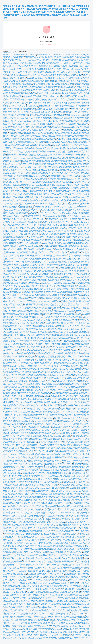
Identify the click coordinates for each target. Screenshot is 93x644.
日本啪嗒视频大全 (15, 631)
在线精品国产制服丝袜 (40, 353)
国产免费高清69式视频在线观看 (64, 89)
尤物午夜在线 (69, 160)
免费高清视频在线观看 (77, 394)
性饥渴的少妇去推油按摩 (22, 627)
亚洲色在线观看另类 (60, 459)
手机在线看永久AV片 (40, 526)
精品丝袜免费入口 (69, 376)
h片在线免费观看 (17, 630)
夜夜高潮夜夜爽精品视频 (14, 327)
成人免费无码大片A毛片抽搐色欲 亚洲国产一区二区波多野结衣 (59, 551)
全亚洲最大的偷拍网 (17, 385)
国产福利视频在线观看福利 (66, 105)
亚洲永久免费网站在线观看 (23, 76)
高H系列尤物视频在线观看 (33, 368)
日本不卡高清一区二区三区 (69, 304)
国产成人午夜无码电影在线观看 (80, 567)
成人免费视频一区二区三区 (60, 230)
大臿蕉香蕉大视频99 (18, 397)
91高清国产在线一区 (31, 101)
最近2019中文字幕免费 (58, 359)
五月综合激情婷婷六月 (78, 368)
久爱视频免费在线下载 (71, 122)
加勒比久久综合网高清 (68, 373)
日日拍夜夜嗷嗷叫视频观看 (66, 321)
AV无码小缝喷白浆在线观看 (25, 582)
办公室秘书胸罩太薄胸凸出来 (25, 544)
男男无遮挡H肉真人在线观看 (83, 532)
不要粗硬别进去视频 (39, 532)
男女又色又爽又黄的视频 (15, 301)
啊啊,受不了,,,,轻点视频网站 (64, 501)
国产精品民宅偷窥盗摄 (33, 416)
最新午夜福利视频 (47, 334)
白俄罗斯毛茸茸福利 (74, 313)
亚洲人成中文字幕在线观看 (35, 273)
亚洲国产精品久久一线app (12, 252)
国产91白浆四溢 (38, 223)
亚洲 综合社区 (8, 377)
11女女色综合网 (77, 356)
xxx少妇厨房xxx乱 (36, 597)
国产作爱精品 (65, 165)
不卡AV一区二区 (45, 371)
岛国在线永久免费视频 (37, 307)
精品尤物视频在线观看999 (65, 137)
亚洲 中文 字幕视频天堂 (62, 403)
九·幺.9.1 (35, 102)
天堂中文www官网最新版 (82, 535)
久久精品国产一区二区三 (51, 526)
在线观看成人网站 (62, 180)
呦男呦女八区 (25, 301)
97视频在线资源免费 (48, 530)
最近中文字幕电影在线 (36, 563)
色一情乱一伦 (21, 303)
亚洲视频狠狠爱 (65, 361)
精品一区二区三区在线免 (81, 364)
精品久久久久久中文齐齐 (31, 55)
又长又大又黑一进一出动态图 (33, 621)
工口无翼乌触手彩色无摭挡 (64, 505)
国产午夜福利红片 (68, 506)
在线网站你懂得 (21, 65)
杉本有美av (24, 374)
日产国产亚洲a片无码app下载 (40, 85)
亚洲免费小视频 (75, 76)
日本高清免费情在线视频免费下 (71, 113)
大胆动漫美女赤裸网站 (76, 255)
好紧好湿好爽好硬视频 (73, 254)
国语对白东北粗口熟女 (57, 483)
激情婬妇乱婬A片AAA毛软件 (80, 70)
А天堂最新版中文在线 (40, 569)
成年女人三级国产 (49, 189)
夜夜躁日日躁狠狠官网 (38, 89)
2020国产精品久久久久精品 (55, 584)
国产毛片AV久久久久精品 (16, 321)
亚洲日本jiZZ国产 (25, 242)
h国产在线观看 (61, 637)
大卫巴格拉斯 (26, 321)
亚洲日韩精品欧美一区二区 (38, 232)
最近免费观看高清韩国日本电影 (68, 168)
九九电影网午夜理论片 (83, 218)
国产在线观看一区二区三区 (54, 306)
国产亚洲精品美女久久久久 (60, 610)
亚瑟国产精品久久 (45, 339)
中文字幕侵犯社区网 (38, 315)
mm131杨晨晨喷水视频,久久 (40, 548)
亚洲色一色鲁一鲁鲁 (27, 630)
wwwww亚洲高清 (84, 184)
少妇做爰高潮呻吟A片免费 (63, 389)
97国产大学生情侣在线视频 (61, 630)
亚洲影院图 (27, 628)
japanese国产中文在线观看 (54, 200)
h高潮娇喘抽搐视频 (44, 254)
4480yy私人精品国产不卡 (16, 597)
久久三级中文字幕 (78, 221)
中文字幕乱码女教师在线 (79, 605)
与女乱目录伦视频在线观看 (37, 291)
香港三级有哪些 (45, 431)
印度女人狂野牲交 (66, 558)
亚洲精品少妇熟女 (83, 267)
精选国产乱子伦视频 (10, 169)
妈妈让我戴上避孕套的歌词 (38, 187)
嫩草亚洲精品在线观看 (18, 178)
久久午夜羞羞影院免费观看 (55, 447)
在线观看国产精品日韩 (15, 74)
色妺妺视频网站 (40, 229)
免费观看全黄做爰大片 (20, 533)
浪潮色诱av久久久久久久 (37, 438)
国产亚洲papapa (61, 634)
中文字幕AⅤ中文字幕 (46, 284)
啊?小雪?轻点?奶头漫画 (36, 501)
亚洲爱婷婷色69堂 (22, 143)
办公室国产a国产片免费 (24, 122)
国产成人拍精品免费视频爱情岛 (53, 175)
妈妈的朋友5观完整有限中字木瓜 (15, 96)
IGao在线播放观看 (77, 380)
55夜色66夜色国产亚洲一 (27, 264)
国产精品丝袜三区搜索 (78, 391)
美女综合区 (13, 608)
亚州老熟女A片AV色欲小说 (20, 637)
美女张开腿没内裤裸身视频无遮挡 (54, 218)
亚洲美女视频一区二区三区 (51, 532)
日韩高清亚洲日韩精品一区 (22, 493)
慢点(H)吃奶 (14, 92)
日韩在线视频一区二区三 (34, 483)
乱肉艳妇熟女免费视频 (48, 613)
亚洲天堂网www (56, 248)
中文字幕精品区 (49, 465)
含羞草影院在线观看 (73, 446)
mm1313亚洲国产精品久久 (25, 538)
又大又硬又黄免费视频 (76, 502)
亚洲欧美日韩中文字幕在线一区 (21, 612)
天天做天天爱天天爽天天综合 (48, 434)
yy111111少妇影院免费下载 (47, 352)
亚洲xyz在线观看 (18, 261)
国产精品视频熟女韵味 (12, 438)
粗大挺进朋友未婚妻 (54, 612)
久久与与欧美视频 (68, 585)
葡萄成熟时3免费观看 (73, 449)
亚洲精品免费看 (70, 364)
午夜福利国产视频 (26, 129)
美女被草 (60, 596)
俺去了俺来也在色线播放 (71, 477)
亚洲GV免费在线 (75, 429)
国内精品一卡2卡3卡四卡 (68, 550)
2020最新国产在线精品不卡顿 (28, 588)
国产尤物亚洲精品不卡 (53, 401)
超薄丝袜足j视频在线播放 (16, 316)
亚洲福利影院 (44, 502)
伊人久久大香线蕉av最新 (51, 545)
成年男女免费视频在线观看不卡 (48, 299)
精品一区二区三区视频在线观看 (37, 122)
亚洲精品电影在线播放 (24, 254)
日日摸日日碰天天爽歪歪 (12, 581)
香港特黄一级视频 (32, 67)
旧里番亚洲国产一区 (44, 156)
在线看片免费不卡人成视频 (26, 498)
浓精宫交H (54, 403)
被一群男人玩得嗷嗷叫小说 (63, 255)
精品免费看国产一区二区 (77, 95)
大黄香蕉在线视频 (74, 431)
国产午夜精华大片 (14, 247)
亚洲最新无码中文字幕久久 (70, 621)
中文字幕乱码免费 (83, 261)
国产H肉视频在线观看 (25, 449)
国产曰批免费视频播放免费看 (10, 529)
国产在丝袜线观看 (11, 618)
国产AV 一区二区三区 (54, 111)
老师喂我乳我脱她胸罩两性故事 (10, 416)
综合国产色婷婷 (54, 443)
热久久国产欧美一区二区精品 (51, 429)
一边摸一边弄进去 (83, 636)
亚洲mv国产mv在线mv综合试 (42, 450)
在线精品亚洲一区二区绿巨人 (77, 339)
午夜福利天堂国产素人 (31, 229)
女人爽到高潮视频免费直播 (13, 359)
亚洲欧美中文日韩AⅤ (52, 184)
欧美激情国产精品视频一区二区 (66, 508)
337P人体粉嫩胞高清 (72, 230)
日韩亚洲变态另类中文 (75, 591)
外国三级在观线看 (56, 168)
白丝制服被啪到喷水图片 (22, 236)
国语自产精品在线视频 (15, 70)
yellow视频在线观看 (28, 272)
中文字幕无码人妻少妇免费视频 (36, 466)
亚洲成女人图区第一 (8, 220)
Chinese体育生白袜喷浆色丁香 (63, 257)
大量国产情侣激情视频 (56, 550)
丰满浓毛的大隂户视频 (73, 405)
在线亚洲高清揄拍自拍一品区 (40, 137)
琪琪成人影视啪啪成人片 (69, 284)
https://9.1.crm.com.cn (65, 156)
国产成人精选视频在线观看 (79, 628)
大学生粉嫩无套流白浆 (23, 456)
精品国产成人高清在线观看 (80, 227)
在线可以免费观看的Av (51, 328)
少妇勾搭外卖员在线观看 (53, 220)
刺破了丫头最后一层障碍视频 (64, 229)
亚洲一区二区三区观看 (60, 153)
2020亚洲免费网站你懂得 (54, 633)
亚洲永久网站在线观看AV (72, 189)
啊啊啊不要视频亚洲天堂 (12, 232)
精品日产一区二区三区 (26, 83)
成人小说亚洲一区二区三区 (72, 212)
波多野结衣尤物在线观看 (25, 564)
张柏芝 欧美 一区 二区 (12, 202)
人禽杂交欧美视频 (34, 76)
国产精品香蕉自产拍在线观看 (40, 181)
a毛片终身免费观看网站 (27, 241)
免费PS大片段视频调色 (46, 134)
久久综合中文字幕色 (77, 600)
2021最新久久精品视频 (67, 566)
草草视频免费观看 (42, 226)
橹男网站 (39, 561)
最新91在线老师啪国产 (57, 428)
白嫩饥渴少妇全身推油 (81, 171)
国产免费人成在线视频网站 (63, 545)
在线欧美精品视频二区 (36, 419)
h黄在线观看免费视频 (67, 395)
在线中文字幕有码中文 (22, 394)
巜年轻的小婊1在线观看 (46, 597)
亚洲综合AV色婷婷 (24, 119)
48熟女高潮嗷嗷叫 (18, 190)
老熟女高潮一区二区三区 (27, 330)
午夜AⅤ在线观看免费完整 (11, 98)
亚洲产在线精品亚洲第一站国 (79, 137)
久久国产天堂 (41, 444)
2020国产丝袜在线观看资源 (45, 469)
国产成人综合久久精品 (54, 172)
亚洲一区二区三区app (25, 566)
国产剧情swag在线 (46, 560)
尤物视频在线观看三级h (74, 374)
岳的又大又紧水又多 (56, 622)
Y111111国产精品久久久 (23, 183)
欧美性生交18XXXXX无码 (56, 462)
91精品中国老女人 (27, 316)
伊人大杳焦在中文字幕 (22, 584)
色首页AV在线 (81, 180)
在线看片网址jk (27, 269)
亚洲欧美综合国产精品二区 (21, 460)
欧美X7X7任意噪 (20, 593)
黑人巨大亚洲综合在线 (64, 232)
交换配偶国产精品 (13, 244)
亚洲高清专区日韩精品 (43, 440)
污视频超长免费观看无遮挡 (36, 435)
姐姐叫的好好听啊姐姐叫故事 (10, 101)
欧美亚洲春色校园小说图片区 (12, 278)
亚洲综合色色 (49, 114)
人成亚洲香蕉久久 (21, 505)
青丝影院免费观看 (41, 227)
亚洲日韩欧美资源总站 (26, 496)
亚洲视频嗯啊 (10, 554)
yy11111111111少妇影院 (38, 618)
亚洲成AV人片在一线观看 (79, 169)
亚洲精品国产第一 (71, 330)
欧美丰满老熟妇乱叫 (20, 428)
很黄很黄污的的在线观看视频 (64, 453)
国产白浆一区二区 (28, 218)
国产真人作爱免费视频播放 (20, 266)
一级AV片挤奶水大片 (55, 524)
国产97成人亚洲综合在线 (15, 527)
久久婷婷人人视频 (58, 129)
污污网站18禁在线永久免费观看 (16, 227)
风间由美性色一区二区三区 (80, 73)
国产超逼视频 (24, 331)
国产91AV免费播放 (41, 400)
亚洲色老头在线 (44, 449)
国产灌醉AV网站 (28, 255)
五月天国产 (9, 553)
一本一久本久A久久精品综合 (40, 220)
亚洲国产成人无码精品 (68, 342)
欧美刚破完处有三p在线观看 (36, 493)
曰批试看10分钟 (83, 196)
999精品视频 (66, 616)
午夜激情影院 (68, 250)
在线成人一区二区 (50, 250)
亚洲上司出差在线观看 (66, 144)
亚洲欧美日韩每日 (28, 294)
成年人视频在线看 (19, 172)
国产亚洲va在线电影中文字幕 (50, 327)
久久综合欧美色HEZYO (58, 452)
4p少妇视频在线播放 (19, 94)
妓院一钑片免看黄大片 (68, 352)
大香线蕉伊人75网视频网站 (19, 615)
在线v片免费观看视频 (48, 517)
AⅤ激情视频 (12, 212)
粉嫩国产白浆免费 (36, 293)
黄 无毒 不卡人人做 (17, 541)
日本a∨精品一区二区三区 (40, 391)
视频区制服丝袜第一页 (15, 548)
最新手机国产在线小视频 (73, 184)
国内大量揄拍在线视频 (26, 61)
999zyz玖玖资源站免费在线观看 (74, 370)
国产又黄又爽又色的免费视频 (64, 377)
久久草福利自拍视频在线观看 (44, 248)
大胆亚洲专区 (48, 472)
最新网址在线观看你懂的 (83, 530)
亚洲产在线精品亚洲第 (36, 610)
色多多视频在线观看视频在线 (68, 541)
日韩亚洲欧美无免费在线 (31, 193)
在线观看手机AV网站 (20, 600)
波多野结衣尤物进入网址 (77, 131)
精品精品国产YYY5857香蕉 (55, 356)
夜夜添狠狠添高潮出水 (21, 132)
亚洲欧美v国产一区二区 (78, 238)
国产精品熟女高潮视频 (27, 85)
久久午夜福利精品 (22, 557)
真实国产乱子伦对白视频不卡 (82, 140)
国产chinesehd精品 (50, 616)
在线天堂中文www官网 (66, 498)
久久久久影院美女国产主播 (73, 123)
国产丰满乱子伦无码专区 (70, 465)
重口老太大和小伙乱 (27, 134)
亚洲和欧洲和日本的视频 (80, 85)
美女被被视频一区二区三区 (65, 539)
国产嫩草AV (81, 77)
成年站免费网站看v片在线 (41, 447)
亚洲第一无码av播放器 (61, 364)
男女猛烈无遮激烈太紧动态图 (74, 478)
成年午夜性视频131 (62, 410)
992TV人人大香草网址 (48, 108)
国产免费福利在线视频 (82, 425)
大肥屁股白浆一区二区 (13, 120)
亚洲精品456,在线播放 (12, 67)
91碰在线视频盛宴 (77, 58)
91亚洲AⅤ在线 (16, 119)
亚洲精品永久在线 (20, 450)
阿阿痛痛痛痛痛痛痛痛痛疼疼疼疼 (64, 391)
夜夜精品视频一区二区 (55, 388)
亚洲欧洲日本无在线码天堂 (46, 131)
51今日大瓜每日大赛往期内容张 (34, 245)
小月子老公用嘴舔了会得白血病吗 (37, 58)
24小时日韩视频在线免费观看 (34, 238)
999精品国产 (86, 235)
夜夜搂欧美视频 (54, 581)
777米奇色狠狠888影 (61, 140)
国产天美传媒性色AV (62, 487)
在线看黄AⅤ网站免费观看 (59, 114)
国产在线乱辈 (20, 547)
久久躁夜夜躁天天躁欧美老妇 (50, 487)
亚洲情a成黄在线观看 (67, 135)
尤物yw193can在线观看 (17, 82)
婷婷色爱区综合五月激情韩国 (51, 484)
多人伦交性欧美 (58, 616)
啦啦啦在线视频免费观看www (80, 506)
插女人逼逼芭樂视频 (74, 386)
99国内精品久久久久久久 (28, 492)
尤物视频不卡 (14, 105)
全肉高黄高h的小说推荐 (56, 287)
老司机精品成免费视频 (57, 134)
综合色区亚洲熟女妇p (20, 365)
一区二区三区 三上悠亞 (51, 453)
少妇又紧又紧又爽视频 (46, 171)
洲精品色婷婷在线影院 (77, 229)
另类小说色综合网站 (15, 566)
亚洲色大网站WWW (46, 166)
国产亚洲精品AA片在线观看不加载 (67, 171)
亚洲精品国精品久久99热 (25, 233)
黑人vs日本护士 (21, 599)
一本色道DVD (66, 218)
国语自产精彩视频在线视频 (23, 146)
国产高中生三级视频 (57, 422)
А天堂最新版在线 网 (78, 463)
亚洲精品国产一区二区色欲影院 (74, 493)
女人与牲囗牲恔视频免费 (78, 272)
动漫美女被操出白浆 (73, 245)
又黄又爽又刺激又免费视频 (62, 446)
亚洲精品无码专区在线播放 (27, 137)
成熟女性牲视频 (16, 410)
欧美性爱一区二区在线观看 (69, 74)
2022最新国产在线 (19, 304)
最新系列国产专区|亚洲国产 (54, 297)
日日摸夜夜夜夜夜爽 (32, 575)
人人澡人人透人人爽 (84, 319)
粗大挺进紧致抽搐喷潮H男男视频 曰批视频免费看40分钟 (30, 386)
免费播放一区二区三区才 (33, 489)
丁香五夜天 (43, 135)
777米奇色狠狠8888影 (58, 594)
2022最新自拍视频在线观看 (10, 208)
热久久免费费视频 (26, 597)
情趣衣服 (39, 431)
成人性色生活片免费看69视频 (24, 92)
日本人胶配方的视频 (13, 508)
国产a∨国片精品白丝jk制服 (77, 367)
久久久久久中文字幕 (36, 166)
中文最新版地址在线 (60, 250)
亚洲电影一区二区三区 (10, 431)
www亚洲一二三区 (74, 209)
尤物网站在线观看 (18, 220)
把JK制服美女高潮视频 (84, 398)
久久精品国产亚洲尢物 (72, 618)
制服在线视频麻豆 (67, 315)
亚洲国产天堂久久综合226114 (56, 203)
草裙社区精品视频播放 (51, 569)
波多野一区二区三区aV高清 (47, 211)
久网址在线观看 (21, 477)
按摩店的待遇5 (35, 512)
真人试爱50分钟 (59, 600)
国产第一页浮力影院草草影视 (28, 407)
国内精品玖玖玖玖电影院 (31, 524)
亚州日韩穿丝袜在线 (68, 214)
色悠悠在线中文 (19, 169)
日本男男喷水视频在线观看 (41, 74)
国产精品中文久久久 (77, 315)
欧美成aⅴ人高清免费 (63, 581)
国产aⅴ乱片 (26, 342)
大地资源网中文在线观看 (42, 615)
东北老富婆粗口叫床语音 (22, 362)
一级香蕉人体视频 (75, 437)
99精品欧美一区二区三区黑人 (10, 469)
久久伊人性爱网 (57, 198)
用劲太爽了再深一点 (46, 561)
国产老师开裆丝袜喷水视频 (57, 324)
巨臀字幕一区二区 (31, 150)
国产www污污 (22, 463)
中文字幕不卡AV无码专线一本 (42, 203)
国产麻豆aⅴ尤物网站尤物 (71, 468)
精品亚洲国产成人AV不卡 (58, 192)
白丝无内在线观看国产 (15, 165)
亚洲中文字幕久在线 (27, 257)
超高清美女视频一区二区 (11, 111)
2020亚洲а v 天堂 (78, 296)
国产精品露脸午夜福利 (26, 370)
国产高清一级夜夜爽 (71, 397)
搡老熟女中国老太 (52, 71)
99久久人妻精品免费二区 (50, 260)
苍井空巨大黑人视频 (46, 351)
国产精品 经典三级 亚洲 (13, 636)
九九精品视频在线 (44, 394)
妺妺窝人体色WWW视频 (14, 524)
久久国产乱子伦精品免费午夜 (10, 599)
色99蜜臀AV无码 (62, 618)
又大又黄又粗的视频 (35, 117)
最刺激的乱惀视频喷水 (11, 313)
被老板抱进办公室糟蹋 (60, 132)
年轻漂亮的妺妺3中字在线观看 (13, 382)
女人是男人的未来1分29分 (48, 367)
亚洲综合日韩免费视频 (29, 190)
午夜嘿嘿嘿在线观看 (24, 267)
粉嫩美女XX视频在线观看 (69, 422)
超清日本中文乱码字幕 (40, 180)
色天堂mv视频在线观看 (45, 462)
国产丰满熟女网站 (33, 212)
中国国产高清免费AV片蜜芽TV (61, 211)
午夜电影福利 (12, 132)
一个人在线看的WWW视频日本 (29, 420)
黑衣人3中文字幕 (74, 80)
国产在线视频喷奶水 (20, 440)
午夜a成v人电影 (23, 631)
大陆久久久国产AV (42, 56)
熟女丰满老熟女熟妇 (81, 489)
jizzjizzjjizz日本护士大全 (68, 293)
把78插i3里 (19, 603)
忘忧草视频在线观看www (45, 65)
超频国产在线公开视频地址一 (26, 351)
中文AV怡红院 (34, 252)
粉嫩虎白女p (20, 480)
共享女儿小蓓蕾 (7, 141)
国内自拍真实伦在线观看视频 (54, 125)
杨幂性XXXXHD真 (72, 487)
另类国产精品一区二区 (62, 417)
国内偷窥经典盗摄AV (26, 465)
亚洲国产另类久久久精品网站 (80, 428)
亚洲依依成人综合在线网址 (79, 346)
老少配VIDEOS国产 (63, 104)
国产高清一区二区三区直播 (74, 587)
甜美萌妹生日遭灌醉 (62, 184)
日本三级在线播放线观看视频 (19, 383)
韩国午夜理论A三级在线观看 (80, 395)
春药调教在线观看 (84, 203)
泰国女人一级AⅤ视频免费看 (59, 463)
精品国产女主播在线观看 (22, 405)
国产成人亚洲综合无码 (30, 296)
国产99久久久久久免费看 (64, 339)
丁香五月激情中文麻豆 (20, 444)
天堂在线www (62, 333)
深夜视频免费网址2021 (53, 137)
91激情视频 (37, 481)
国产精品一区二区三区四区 (51, 570)
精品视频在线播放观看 (24, 309)
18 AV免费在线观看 (81, 544)
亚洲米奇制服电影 (44, 199)
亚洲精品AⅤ (63, 98)
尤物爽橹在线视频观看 (37, 327)
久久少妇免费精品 (15, 437)
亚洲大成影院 (64, 143)
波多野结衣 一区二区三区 (82, 310)
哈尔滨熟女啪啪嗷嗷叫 (77, 453)
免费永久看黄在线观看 (24, 252)
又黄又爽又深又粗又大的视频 (41, 395)
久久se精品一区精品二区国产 (46, 416)
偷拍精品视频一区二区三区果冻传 (46, 600)
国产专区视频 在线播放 (63, 251)
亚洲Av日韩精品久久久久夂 (76, 542)
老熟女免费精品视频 (23, 590)
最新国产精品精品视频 (33, 627)
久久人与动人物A (51, 514)
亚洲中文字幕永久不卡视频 (39, 379)
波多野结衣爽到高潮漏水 (68, 287)
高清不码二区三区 (65, 542)
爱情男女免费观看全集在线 (58, 285)
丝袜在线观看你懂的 (45, 481)
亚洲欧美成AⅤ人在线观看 (72, 186)
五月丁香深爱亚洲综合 (24, 285)
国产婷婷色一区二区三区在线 (46, 195)
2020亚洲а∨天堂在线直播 (15, 420)
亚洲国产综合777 (29, 633)
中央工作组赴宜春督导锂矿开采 (52, 444)
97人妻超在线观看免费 (12, 511)
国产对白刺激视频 (55, 351)
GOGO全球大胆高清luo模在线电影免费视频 (40, 80)
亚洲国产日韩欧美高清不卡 (79, 521)
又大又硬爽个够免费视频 (24, 511)
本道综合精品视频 (32, 163)
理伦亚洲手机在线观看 (23, 98)
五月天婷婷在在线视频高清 (40, 380)
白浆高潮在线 (72, 570)
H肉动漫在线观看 (7, 126)
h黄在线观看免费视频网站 (16, 293)
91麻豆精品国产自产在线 (19, 223)
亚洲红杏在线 (48, 160)
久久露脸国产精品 (21, 367)
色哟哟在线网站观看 (9, 475)
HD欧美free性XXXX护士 (78, 208)
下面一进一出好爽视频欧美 (82, 264)
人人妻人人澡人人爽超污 (39, 506)
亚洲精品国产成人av (30, 126)
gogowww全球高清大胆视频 (38, 343)
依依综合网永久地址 (25, 472)
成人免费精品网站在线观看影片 (64, 466)
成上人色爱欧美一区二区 (73, 56)
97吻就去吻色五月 (69, 221)
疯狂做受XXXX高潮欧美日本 (34, 310)
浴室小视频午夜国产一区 (68, 166)
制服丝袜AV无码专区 (11, 392)
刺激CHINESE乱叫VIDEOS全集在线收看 (74, 116)
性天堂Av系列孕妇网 (38, 397)
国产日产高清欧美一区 (21, 77)
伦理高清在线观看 (67, 483)
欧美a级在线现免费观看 (65, 527)
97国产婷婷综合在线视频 (50, 318)
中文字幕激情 (51, 609)
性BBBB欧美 (28, 599)
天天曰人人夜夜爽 (46, 550)
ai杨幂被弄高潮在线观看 (38, 398)
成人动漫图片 (81, 104)
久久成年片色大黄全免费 (46, 116)
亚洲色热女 (47, 397)
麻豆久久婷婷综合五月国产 (53, 98)
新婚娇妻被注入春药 (24, 435)
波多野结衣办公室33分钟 (78, 634)
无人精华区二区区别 (25, 514)
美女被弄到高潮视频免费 (78, 340)
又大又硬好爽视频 (77, 160)
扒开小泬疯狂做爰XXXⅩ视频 (13, 594)
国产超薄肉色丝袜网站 (45, 376)
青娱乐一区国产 (22, 621)
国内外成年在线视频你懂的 (83, 465)
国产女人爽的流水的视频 (47, 460)
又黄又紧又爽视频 (69, 637)
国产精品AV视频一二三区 (62, 92)
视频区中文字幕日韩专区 (42, 355)
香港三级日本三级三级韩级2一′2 (25, 529)
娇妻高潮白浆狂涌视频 (47, 610)
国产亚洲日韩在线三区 (19, 55)
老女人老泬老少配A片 (55, 450)
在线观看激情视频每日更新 (70, 99)
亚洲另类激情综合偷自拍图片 (72, 110)
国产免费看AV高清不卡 (51, 79)
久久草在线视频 (30, 365)
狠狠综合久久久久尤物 (79, 101)
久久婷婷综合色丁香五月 (23, 68)
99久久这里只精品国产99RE (34, 263)
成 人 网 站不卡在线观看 (63, 267)
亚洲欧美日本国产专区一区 (64, 64)
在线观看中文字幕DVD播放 (30, 169)
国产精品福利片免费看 (32, 77)
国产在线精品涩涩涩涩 (73, 382)
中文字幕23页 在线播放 (62, 254)
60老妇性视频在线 (27, 523)
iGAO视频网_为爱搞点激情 (65, 199)
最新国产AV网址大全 (73, 59)
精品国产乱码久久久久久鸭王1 (32, 131)
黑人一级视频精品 (48, 536)
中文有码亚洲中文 (11, 493)
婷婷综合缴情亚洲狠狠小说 (13, 370)
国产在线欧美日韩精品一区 (25, 224)
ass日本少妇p (19, 431)
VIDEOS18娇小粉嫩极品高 (22, 413)
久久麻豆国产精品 (70, 408)
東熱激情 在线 (19, 560)
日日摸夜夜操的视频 (39, 287)
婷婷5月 (70, 162)
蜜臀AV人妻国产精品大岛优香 (60, 405)
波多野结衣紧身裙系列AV (42, 432)
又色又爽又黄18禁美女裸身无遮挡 (74, 423)
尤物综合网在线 (53, 634)
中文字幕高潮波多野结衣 (56, 425)
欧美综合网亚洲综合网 (61, 330)
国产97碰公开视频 (56, 511)
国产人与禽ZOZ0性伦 (50, 92)
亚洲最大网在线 (28, 102)
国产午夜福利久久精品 (66, 619)
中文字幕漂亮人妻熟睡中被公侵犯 (75, 358)
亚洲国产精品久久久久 (73, 126)
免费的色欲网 (15, 515)
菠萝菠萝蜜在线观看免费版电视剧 (72, 119)
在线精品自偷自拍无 (66, 306)
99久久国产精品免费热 (37, 457)
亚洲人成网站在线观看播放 (39, 218)
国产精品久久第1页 (27, 82)
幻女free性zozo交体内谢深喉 (68, 125)
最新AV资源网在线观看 (57, 373)
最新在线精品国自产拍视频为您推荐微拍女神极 (46, 492)
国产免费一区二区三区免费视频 (48, 478)
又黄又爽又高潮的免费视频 (81, 550)
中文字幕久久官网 (36, 452)
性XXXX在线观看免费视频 (12, 224)
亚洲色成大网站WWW (52, 169)
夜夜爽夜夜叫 (82, 431)
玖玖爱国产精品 (30, 336)
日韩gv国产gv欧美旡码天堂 (18, 141)
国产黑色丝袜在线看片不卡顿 (65, 486)
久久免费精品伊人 (55, 321)
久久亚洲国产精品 (57, 70)
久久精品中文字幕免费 (79, 551)
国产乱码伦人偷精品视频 (52, 241)
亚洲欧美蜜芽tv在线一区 (48, 496)
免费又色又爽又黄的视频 (17, 340)
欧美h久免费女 (38, 205)
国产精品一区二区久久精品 (66, 281)
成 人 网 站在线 (74, 282)
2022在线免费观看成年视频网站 (55, 414)
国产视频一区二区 (46, 625)
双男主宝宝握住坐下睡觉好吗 (12, 609)
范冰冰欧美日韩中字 (75, 608)
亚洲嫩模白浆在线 (80, 288)
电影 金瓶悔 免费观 (9, 388)
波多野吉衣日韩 (61, 157)
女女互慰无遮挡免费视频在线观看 (80, 144)
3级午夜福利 (49, 110)
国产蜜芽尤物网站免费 (35, 594)
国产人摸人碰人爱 (45, 388)
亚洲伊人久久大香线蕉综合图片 (43, 296)
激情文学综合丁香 (36, 441)
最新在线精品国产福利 (57, 547)
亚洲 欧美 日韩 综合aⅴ (51, 196)
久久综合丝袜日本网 (82, 220)
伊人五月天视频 (48, 515)
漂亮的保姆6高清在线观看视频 (55, 74)
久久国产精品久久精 (43, 423)
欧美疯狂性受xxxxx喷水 (23, 518)
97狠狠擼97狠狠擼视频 (10, 367)
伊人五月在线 (79, 241)
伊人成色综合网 (69, 73)
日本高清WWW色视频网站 (51, 252)
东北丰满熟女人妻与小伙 (81, 117)
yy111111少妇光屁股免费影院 (40, 272)
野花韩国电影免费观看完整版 (15, 506)
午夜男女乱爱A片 (63, 374)
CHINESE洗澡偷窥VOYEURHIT (55, 533)
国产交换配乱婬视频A (10, 77)
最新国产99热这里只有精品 (60, 312)
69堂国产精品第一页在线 (77, 472)
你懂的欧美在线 (45, 304)
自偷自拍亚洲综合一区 (14, 322)
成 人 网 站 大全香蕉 (80, 422)
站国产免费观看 (36, 587)
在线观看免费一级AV (11, 362)
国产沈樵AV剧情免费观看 (52, 162)
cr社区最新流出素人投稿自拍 (68, 343)
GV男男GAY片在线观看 (82, 122)
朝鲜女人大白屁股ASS (64, 420)
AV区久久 (26, 304)
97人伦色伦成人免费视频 (49, 475)
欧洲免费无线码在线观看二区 (39, 599)
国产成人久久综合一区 (61, 318)
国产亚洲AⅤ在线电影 (8, 261)
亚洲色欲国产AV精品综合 (18, 288)
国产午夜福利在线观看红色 (38, 465)
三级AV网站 (64, 126)
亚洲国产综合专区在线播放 (51, 247)
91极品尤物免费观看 (20, 319)
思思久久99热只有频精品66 (54, 85)
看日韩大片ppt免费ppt (51, 157)
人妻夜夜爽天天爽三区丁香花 (35, 590)
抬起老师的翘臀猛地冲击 (33, 557)
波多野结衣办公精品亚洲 (45, 266)
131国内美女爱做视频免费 (38, 224)
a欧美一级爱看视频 (73, 174)
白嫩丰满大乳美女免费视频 (15, 447)
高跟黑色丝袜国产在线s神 (25, 587)
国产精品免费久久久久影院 (45, 408)
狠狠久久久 (18, 337)
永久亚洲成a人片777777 (26, 452)
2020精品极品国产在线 (56, 481)
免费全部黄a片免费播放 (40, 258)
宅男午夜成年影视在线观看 (60, 233)
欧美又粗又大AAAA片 (49, 290)
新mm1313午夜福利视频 (70, 597)
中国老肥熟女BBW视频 (30, 561)
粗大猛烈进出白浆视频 (79, 172)
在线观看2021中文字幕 (19, 371)
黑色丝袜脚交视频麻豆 (19, 509)
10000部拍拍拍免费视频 (23, 313)
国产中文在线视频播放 (75, 361)
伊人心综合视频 (50, 96)
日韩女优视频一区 (12, 480)
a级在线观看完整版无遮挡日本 (77, 198)
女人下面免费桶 (29, 290)
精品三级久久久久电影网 (20, 114)
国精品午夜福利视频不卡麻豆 (81, 159)
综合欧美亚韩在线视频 (36, 437)
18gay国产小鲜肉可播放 (72, 261)
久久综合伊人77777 (44, 303)
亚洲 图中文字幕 (77, 455)
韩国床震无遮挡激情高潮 (40, 365)
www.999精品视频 (57, 605)
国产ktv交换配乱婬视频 (23, 211)
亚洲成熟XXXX (78, 624)
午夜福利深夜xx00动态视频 (77, 244)
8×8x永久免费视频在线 (80, 248)
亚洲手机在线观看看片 (26, 166)
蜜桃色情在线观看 (84, 527)
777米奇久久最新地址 (56, 557)
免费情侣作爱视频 (51, 258)
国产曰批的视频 (28, 138)
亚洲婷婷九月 (27, 502)
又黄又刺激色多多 (69, 61)
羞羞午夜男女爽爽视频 (40, 79)
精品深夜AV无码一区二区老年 (71, 512)
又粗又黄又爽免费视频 (73, 460)
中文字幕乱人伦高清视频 (17, 299)
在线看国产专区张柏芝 (38, 64)
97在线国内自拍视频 (64, 148)
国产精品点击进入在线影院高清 (55, 154)
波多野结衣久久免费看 (17, 395)
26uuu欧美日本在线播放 (43, 585)
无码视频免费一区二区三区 (45, 512)
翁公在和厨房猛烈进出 (38, 138)
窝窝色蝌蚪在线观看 (41, 96)
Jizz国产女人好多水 (29, 593)
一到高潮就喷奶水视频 (57, 166)
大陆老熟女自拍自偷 (46, 310)
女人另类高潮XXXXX (10, 489)
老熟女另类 (54, 275)
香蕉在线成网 (50, 186)
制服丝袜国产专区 (78, 373)
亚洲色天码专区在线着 (73, 554)
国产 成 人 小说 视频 (64, 431)
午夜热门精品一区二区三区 (29, 345)
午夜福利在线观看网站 (13, 495)
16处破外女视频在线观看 (59, 613)
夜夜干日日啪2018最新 (71, 150)
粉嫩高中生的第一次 (34, 309)
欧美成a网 (18, 64)
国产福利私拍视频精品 (42, 542)
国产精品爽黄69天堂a (35, 285)
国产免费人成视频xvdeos (56, 315)
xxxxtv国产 (72, 420)
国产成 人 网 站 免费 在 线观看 (81, 61)
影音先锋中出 (30, 414)
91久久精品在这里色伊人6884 (44, 141)
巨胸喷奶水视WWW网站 (53, 264)
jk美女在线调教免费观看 (58, 116)
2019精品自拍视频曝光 (81, 330)
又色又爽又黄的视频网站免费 (12, 95)
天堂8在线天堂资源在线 (28, 395)
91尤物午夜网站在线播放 (67, 147)
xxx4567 (85, 483)
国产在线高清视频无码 (39, 247)
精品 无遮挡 (31, 456)
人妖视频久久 (23, 462)
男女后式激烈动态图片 (67, 183)
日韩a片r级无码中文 (26, 165)
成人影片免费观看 (9, 612)
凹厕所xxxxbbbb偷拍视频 (13, 108)
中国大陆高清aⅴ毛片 (8, 266)
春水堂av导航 (34, 609)
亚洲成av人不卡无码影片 (54, 209)
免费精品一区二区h (53, 104)
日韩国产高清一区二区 (35, 446)
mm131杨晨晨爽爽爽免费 (28, 79)
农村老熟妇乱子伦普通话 (44, 471)
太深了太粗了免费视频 (80, 98)
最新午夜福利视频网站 (45, 557)
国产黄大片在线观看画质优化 (35, 312)
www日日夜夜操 (59, 355)
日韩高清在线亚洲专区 (24, 202)
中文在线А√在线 (77, 321)
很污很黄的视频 (34, 469)
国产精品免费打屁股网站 (65, 490)
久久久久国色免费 (30, 223)
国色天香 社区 (23, 306)
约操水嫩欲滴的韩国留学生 (36, 530)
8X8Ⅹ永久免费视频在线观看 (62, 82)
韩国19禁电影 (55, 171)
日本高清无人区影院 (15, 61)
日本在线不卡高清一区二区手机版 (46, 83)
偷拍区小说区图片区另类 (39, 527)
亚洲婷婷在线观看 (7, 345)
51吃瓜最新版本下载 (56, 541)
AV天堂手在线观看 (79, 278)
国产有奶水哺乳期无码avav (22, 214)
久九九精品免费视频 (57, 392)
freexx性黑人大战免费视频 (53, 593)
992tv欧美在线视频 (47, 628)
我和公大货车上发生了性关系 (44, 392)
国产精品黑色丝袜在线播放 (28, 541)
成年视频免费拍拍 (24, 495)
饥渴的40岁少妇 (32, 495)
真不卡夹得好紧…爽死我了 (60, 307)
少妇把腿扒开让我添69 (69, 353)
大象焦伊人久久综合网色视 (59, 212)
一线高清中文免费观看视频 (54, 67)
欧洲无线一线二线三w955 (24, 438)
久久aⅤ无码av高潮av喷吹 (69, 414)
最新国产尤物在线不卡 (81, 157)
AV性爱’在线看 (23, 336)
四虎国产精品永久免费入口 (46, 309)
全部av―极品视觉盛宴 (51, 336)
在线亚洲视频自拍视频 (84, 186)
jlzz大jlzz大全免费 (34, 267)
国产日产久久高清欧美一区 (28, 474)
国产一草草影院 (13, 339)
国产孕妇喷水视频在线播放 (77, 306)
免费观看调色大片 (63, 401)
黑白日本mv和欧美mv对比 (35, 230)
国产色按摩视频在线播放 (24, 206)
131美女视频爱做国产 (74, 365)
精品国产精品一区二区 (37, 147)
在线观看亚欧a (39, 547)
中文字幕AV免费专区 (55, 123)
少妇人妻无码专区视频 (35, 352)
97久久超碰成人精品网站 (18, 545)
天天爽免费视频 (69, 413)
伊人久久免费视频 (29, 99)
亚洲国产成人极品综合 (15, 487)
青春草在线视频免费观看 (31, 585)
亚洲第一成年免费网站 (55, 303)
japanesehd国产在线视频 (18, 432)
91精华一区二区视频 (30, 260)
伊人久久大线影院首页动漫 (82, 125)
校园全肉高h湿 (49, 359)
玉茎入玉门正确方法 (55, 86)
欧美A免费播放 (41, 160)
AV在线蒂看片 (57, 238)
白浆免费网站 (41, 545)
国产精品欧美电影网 (43, 609)
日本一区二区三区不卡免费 (44, 102)
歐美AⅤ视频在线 (66, 584)
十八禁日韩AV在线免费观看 (18, 99)
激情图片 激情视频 (47, 511)
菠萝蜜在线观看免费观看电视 (67, 278)
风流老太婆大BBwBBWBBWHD (66, 159)
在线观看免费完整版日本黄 (33, 192)
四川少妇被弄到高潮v (68, 309)
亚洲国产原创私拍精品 (20, 275)
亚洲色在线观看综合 (34, 254)
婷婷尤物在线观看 (41, 539)
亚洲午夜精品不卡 (57, 131)
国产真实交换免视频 (73, 67)
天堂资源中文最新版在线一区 (76, 514)
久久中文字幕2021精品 (22, 263)
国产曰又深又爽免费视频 (39, 175)
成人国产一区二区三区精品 (74, 325)
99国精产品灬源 (59, 190)
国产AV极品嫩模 (43, 505)
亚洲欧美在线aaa (30, 205)
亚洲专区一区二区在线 (47, 422)
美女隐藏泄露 (51, 355)
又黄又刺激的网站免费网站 (62, 602)
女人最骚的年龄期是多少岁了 (20, 163)
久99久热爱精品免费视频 (9, 532)
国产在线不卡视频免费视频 (64, 244)
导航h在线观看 (47, 321)
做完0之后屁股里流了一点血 (22, 195)
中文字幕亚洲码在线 (81, 631)
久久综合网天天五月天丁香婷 (77, 594)
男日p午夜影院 (71, 337)
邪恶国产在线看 (39, 260)
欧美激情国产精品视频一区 (57, 573)
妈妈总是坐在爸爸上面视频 (42, 150)
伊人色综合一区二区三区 (27, 157)
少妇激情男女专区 (39, 190)
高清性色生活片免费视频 (18, 281)
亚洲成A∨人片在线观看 (75, 202)
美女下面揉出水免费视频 (18, 349)
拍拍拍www (25, 613)
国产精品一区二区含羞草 (65, 76)
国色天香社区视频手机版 (40, 279)
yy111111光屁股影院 (11, 80)
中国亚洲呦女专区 (44, 76)
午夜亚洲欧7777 (78, 376)
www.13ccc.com (73, 232)
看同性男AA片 (27, 299)
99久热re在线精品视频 (57, 284)
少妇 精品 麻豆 (29, 367)
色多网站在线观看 (23, 284)
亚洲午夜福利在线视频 (14, 102)
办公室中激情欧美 (63, 162)
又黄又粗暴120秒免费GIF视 (32, 606)
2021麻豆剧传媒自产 (34, 413)
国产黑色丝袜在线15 (73, 104)
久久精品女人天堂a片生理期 (31, 251)
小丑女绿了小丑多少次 (67, 356)
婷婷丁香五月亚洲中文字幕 (29, 96)
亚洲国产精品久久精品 (10, 450)
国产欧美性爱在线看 (60, 520)
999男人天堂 (40, 495)
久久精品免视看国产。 (21, 226)
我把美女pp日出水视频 (61, 258)
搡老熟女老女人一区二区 (77, 146)
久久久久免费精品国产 (13, 419)
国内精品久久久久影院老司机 (50, 596)
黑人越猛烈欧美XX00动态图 (35, 613)
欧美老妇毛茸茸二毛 (71, 233)
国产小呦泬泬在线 (12, 76)
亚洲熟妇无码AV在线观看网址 (53, 227)
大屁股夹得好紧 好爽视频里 (77, 108)
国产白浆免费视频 (41, 114)
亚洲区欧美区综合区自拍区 (33, 324)
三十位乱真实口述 (85, 501)
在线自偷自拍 (6, 61)
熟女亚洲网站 (26, 560)
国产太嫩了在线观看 (78, 141)
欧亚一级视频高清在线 (77, 588)
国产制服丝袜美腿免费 (33, 200)
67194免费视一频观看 (52, 128)
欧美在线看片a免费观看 (78, 379)
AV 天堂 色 (22, 282)
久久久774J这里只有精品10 (70, 190)
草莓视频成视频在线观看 (43, 123)
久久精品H (22, 215)
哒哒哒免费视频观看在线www (52, 322)
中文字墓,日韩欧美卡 (48, 307)
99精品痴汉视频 (22, 324)
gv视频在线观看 (48, 477)
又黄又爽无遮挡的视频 (83, 336)
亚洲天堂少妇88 (21, 569)
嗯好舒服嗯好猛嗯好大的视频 (80, 585)
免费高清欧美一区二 (62, 275)
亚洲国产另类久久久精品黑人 (12, 498)
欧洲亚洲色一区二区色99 (47, 419)
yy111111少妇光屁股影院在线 (10, 291)
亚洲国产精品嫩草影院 (34, 394)
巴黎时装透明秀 (62, 631)
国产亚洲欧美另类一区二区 (55, 395)
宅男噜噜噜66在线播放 (12, 309)
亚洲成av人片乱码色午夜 (27, 184)
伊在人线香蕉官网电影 (68, 441)
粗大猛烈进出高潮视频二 (59, 530)
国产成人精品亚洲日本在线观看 (12, 300)
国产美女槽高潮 (73, 615)
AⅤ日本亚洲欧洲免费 (41, 62)
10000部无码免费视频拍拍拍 (59, 457)
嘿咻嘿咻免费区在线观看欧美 (35, 602)
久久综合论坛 (43, 316)
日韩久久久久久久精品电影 (43, 455)
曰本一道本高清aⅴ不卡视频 (22, 212)
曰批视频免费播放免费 (12, 254)
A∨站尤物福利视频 (66, 95)
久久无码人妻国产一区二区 (58, 65)
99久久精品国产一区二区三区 (27, 258)
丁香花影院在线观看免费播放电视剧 (38, 297)
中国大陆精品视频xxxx (46, 301)
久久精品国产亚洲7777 (64, 252)
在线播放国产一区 (78, 447)
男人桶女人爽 (9, 371)
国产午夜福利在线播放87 (67, 227)
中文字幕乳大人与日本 (51, 267)
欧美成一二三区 (68, 368)
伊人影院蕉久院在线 (31, 553)
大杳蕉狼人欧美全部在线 (36, 73)
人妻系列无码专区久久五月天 (73, 114)
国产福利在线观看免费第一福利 (82, 303)
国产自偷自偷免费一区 (63, 294)
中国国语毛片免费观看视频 (54, 556)
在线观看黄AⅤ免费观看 (45, 489)
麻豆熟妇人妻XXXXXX (52, 163)
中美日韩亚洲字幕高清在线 (77, 558)
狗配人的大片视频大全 (32, 333)
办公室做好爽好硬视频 (33, 107)
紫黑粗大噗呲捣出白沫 (53, 272)
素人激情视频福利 (75, 501)
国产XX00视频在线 (23, 348)
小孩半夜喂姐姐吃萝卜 (38, 82)
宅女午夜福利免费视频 (27, 64)
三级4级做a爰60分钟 (77, 498)
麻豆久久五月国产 (33, 521)
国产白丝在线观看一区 (64, 509)
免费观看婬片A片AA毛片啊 (78, 526)
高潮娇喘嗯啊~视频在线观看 (40, 401)
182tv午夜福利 (37, 422)
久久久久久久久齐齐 (40, 474)
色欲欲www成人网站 (18, 423)
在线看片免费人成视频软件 (49, 257)
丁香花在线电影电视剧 (40, 143)
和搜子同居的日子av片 (31, 556)
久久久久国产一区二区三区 (18, 408)
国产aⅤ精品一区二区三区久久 (22, 86)
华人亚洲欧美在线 (27, 187)
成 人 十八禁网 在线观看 (42, 576)
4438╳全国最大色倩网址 (81, 111)
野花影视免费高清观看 (10, 602)
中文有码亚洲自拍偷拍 (47, 273)
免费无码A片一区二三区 (70, 590)
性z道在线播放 (15, 463)
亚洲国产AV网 (37, 351)
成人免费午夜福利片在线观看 (15, 117)
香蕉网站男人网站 (17, 248)
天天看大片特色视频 (36, 269)
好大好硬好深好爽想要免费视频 (50, 501)
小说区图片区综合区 (24, 189)
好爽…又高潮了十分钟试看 (48, 456)
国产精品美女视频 (61, 150)
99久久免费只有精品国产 (30, 480)
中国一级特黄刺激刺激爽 (15, 330)
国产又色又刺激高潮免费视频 (59, 160)
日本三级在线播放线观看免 (31, 281)
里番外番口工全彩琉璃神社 (30, 227)
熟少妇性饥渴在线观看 (61, 261)
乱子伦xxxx (52, 520)
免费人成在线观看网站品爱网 (29, 403)
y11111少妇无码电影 (56, 566)
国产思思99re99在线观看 (73, 83)
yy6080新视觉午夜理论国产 (40, 633)
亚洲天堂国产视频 (50, 337)
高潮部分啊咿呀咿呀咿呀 (53, 281)
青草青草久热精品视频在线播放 (81, 637)
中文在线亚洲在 (15, 351)
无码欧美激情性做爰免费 (60, 186)
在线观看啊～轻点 (32, 374)
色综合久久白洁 (9, 88)
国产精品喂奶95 (60, 299)
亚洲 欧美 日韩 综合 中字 (40, 486)
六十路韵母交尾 (20, 639)
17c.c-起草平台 (33, 342)
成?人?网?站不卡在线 (66, 200)
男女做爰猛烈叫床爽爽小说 (11, 104)
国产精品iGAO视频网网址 (9, 236)
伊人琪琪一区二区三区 (74, 576)
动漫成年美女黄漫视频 (50, 261)
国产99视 (22, 229)
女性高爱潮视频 (26, 117)
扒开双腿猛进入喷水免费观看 (45, 212)
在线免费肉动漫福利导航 (9, 556)
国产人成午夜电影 (56, 242)
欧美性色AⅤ (6, 205)
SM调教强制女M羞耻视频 (34, 91)
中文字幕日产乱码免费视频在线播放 (16, 576)
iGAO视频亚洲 (21, 62)
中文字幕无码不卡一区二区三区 (54, 135)
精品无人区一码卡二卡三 (30, 141)
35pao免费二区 (23, 278)
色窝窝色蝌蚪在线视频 (43, 572)
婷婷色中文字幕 (75, 199)
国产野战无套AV (61, 532)
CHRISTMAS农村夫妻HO (69, 129)
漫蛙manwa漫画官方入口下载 (38, 196)
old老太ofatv (43, 98)
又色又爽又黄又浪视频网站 (68, 511)
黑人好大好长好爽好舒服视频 (26, 636)
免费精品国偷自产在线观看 (30, 325)
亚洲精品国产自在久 (45, 113)
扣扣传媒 (86, 558)
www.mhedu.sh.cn (46, 206)
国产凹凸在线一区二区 (82, 233)
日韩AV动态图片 (81, 150)
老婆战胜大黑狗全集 (47, 146)
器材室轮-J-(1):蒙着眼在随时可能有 (35, 515)
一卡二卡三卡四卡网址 (19, 380)
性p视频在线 (68, 348)
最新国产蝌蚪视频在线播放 (36, 244)
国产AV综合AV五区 (19, 199)
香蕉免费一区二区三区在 (73, 236)
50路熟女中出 (14, 318)
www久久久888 (74, 331)
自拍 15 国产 (68, 65)
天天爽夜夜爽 (34, 566)
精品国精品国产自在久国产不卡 (73, 457)
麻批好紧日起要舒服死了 (51, 578)
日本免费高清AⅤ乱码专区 (58, 536)
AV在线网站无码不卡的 (82, 538)
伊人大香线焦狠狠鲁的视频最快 (82, 475)
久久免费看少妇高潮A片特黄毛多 (45, 348)
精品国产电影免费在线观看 (53, 379)
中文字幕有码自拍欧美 (32, 125)
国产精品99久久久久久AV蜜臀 (70, 438)
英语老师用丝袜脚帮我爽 (33, 462)
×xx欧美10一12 (7, 453)
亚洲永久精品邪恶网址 (65, 371)
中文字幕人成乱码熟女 (49, 398)
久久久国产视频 (26, 73)
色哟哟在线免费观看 (62, 327)
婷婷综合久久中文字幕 (59, 416)
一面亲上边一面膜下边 (49, 153)
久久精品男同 (8, 281)
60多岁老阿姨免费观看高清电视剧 (41, 634)
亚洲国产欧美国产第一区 (43, 389)
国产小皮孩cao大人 (26, 487)
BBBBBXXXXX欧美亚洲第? (54, 498)
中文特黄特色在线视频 (63, 235)
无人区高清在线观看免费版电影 (20, 209)
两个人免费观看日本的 (21, 238)
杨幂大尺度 (64, 529)
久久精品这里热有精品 (9, 533)
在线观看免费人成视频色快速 (47, 630)
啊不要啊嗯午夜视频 (67, 567)
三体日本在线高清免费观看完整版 (58, 397)
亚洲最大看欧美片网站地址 (82, 385)
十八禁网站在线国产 (18, 272)
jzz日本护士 (9, 279)
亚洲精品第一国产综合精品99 (72, 411)
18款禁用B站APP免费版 (55, 178)
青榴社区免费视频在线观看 (70, 573)
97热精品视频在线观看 (38, 551)
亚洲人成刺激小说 (64, 209)
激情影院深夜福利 (48, 463)
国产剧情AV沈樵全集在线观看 (71, 582)
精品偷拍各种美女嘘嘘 (59, 61)
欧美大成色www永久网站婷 (73, 224)
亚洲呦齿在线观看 (52, 300)
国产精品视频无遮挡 (68, 428)
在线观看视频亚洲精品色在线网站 (25, 208)
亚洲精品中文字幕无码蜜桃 (12, 368)
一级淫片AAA (34, 248)
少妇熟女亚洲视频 (35, 514)
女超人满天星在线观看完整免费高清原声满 (18, 273)
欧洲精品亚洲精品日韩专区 (17, 425)
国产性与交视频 (73, 218)
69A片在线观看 (42, 554)
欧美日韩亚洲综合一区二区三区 (65, 163)
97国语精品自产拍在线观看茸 (71, 263)
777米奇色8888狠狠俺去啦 (9, 146)
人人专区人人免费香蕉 (25, 563)
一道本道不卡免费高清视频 (17, 148)
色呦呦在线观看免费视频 (58, 582)
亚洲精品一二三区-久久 (41, 480)
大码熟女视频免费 (19, 221)
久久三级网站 (79, 74)
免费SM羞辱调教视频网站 (71, 416)
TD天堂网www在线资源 (58, 515)
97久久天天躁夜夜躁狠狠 (83, 573)
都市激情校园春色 (55, 278)
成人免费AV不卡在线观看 (67, 297)
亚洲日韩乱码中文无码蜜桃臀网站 (25, 175)
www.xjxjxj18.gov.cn (45, 126)
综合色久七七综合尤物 (52, 226)
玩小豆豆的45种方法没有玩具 (65, 316)
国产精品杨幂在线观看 (31, 239)
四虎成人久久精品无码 (32, 637)
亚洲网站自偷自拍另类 (12, 307)
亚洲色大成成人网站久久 (13, 521)
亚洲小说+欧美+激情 (15, 579)
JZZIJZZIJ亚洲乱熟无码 (65, 450)
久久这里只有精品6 (78, 147)
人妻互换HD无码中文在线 (19, 290)
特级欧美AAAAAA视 (18, 269)
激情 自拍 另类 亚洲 (39, 459)
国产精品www (35, 61)
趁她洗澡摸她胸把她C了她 (54, 144)
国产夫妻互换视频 (62, 223)
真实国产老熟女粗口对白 (51, 187)
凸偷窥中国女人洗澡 (21, 125)
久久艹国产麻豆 (82, 217)
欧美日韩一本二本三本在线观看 (32, 376)
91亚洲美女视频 (63, 554)
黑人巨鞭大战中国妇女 (21, 270)
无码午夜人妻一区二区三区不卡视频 (58, 358)
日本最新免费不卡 (25, 382)
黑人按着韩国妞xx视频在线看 (30, 174)
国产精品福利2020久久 (55, 564)
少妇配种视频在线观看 (78, 622)
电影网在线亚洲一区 (37, 544)
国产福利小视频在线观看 (83, 468)
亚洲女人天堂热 (12, 125)
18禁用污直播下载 (29, 380)
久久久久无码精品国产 (34, 120)
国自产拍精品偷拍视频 (84, 260)
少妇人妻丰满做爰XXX (67, 628)
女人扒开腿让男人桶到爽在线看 (76, 294)
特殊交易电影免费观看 (68, 151)
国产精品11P (69, 463)
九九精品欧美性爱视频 (14, 605)
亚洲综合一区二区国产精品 (31, 545)
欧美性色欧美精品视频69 (48, 411)
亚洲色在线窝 (53, 254)
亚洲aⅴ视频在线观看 (8, 502)
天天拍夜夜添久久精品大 (75, 432)
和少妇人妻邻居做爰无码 (29, 526)
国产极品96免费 (77, 596)
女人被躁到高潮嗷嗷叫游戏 (74, 143)
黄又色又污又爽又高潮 (57, 288)
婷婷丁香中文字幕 (79, 284)
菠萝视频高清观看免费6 (11, 175)
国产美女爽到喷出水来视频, (48, 563)
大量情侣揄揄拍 (67, 437)
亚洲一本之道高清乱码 (30, 504)
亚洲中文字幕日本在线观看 (77, 557)
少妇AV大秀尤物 (36, 134)
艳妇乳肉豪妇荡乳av (35, 382)
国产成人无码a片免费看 (57, 310)
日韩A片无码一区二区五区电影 (53, 143)
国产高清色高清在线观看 (18, 628)
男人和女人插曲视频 (20, 287)
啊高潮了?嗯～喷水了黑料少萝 (38, 129)
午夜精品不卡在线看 (57, 606)
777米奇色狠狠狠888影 (65, 146)
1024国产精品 (41, 404)
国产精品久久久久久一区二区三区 (62, 282)
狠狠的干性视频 (13, 504)
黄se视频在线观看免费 (43, 490)
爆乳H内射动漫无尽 (51, 391)
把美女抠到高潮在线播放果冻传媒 (40, 71)
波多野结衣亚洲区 (62, 370)
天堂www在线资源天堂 (62, 328)
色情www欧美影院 (54, 156)
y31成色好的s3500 (66, 564)
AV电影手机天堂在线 (15, 496)
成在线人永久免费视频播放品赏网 (70, 392)
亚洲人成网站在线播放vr (56, 342)
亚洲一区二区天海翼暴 (77, 377)
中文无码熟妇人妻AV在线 (81, 129)
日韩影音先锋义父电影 (33, 622)
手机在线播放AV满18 (32, 270)
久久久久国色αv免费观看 (14, 144)
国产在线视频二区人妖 (39, 346)
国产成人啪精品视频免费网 (70, 273)
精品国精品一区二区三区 (48, 590)
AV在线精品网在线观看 (56, 117)
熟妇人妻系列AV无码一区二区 (70, 547)
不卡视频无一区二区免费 (68, 117)
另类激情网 (10, 178)
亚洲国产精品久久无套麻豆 (18, 126)
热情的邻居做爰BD (35, 535)
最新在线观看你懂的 (19, 376)
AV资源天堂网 (6, 321)
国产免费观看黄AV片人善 (14, 346)
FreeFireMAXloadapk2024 (9, 558)
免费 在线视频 (46, 315)
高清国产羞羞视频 (23, 570)
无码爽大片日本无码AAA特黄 (67, 55)
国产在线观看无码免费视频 (50, 291)
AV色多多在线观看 (73, 581)
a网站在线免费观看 (67, 134)
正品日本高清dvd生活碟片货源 (76, 484)
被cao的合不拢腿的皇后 (13, 398)
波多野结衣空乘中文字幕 (34, 301)
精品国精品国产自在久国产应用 (63, 367)
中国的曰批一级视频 (67, 606)
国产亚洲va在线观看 (58, 120)
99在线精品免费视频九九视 (72, 88)
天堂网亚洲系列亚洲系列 (33, 278)
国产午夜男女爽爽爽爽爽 (45, 107)
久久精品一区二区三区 (76, 612)
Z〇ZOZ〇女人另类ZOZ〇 (75, 403)
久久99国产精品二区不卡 (39, 330)
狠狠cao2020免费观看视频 (72, 196)
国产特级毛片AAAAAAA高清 (49, 538)
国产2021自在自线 (66, 472)
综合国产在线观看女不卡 (70, 452)
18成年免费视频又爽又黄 (58, 477)
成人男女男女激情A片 (77, 68)
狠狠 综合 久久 (35, 316)
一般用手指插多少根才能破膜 (58, 408)
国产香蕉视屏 (64, 195)
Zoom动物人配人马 (41, 345)
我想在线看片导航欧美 (72, 610)
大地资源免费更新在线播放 (67, 303)
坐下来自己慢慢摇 (11, 226)
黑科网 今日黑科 (75, 569)
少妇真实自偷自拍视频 (16, 624)
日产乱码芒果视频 (26, 248)
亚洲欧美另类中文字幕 (19, 296)
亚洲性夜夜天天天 (20, 400)
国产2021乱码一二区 (73, 77)
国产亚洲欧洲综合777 (32, 392)
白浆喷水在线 (29, 596)
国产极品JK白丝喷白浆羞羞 (23, 80)
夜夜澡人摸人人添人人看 (40, 385)
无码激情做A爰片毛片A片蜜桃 (67, 322)
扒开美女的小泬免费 (11, 627)
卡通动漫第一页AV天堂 (82, 193)
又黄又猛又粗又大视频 (46, 594)
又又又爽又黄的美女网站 (48, 132)
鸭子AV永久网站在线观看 (43, 333)
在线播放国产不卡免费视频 (69, 288)
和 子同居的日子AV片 (13, 582)
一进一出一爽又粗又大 (34, 362)
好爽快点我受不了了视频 (72, 96)
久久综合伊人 (42, 413)
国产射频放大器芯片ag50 (42, 178)
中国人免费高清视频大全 (28, 168)
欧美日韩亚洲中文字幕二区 (31, 123)
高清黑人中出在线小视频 (31, 389)
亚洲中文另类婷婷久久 (66, 177)
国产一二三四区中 (61, 71)
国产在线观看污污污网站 (81, 242)
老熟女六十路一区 (15, 483)
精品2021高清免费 (17, 474)
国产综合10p (42, 328)
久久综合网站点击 (58, 419)
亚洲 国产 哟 (49, 70)
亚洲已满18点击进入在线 (29, 110)
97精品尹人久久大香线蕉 (58, 512)
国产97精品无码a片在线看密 (49, 245)
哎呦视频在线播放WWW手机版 (65, 169)
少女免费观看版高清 (56, 521)
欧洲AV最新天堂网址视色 (28, 353)
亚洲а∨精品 (63, 123)
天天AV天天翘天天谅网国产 (55, 94)
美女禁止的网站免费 (61, 217)
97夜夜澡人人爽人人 (57, 101)
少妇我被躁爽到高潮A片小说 (77, 388)
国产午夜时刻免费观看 (74, 556)
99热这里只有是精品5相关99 (73, 205)
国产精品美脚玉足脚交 (59, 349)
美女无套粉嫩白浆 (37, 367)
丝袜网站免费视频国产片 (28, 250)
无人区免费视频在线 (40, 453)
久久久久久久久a (30, 287)
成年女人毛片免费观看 (43, 619)
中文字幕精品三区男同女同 (29, 603)
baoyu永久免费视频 (30, 319)
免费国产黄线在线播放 (42, 67)
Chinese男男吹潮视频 (10, 238)
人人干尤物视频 (83, 426)
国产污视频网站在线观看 (20, 475)
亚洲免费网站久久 (50, 193)
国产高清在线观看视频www (45, 606)
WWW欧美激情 (41, 252)
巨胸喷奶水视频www (39, 198)
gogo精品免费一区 (49, 214)
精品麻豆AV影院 (28, 217)
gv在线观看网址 (67, 462)
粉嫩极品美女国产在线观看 (30, 431)
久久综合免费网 (24, 322)
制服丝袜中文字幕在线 (8, 572)
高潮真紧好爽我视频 (60, 456)
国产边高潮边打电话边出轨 (75, 599)
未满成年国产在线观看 (83, 548)
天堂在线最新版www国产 (9, 560)
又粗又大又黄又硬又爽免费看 (40, 177)
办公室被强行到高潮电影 (66, 593)
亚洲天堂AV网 (8, 355)
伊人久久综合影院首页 (19, 138)
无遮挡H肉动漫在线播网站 (53, 554)
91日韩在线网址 (84, 404)
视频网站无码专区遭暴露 (44, 573)
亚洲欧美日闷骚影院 (42, 154)
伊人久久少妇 (52, 523)
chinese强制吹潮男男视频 (15, 162)
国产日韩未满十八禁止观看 (27, 422)
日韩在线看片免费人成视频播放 (52, 58)
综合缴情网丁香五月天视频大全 (80, 183)
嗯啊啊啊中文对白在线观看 (21, 59)
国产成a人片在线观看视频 (64, 492)
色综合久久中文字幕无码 (47, 238)
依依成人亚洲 (62, 404)
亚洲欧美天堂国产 (40, 319)
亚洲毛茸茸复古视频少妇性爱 (48, 364)
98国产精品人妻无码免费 (30, 94)
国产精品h (41, 189)
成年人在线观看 (15, 364)
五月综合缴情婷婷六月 (23, 352)
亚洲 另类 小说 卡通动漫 (76, 389)
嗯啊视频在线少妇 (82, 245)
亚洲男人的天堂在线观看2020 (82, 154)
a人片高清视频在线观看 (19, 426)
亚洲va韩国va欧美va (29, 198)
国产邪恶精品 (79, 469)
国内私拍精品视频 (66, 131)
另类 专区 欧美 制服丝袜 (75, 495)
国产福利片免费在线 (42, 163)
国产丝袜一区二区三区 (52, 599)
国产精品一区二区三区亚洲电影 (35, 331)
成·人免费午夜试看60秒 (79, 281)
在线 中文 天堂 (73, 538)
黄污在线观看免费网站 (13, 297)
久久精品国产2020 (65, 202)
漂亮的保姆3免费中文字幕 (24, 291)
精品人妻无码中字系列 (54, 394)
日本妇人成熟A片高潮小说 (70, 102)
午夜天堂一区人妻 (22, 101)
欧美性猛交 (78, 520)
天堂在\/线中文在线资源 (51, 627)
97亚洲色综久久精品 (43, 105)
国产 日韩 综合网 (82, 285)
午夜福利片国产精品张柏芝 (49, 544)
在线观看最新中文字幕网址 (18, 251)
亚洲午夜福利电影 (22, 356)
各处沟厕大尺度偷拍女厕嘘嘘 (33, 478)
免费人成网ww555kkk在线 (38, 370)
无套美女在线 (21, 453)
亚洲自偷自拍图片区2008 (23, 339)
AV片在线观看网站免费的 (27, 481)
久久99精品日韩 (52, 608)
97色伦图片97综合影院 (23, 116)
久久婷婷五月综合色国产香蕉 (44, 403)
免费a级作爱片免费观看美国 (27, 459)
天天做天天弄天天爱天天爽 (36, 321)
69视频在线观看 (66, 198)
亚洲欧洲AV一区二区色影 (21, 107)
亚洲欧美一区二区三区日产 (50, 64)
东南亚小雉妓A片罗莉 (24, 364)
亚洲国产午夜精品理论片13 (67, 175)
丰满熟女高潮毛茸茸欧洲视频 (51, 138)
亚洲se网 (76, 319)
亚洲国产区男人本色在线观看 (18, 455)
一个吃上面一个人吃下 (76, 564)
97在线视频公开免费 (17, 353)
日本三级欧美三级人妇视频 (75, 480)
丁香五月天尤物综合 (32, 226)
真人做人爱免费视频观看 (47, 621)
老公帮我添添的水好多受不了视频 (63, 609)
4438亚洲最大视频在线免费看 (54, 361)
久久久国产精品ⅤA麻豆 (25, 609)
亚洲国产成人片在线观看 (41, 300)
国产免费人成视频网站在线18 (19, 553)
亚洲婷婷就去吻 (67, 569)
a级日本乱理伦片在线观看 (57, 80)
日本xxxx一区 (35, 564)
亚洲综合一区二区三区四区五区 (14, 613)
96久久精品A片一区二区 (43, 358)
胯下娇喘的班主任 (51, 140)
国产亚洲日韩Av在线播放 (27, 401)
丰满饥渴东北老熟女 (76, 239)
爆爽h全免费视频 (12, 310)
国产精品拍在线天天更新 (67, 70)
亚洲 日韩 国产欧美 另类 (19, 239)
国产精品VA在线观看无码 (16, 492)
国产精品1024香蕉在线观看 (13, 267)
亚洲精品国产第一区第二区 (46, 120)
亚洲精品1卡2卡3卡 (74, 509)
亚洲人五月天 (18, 457)
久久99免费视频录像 (25, 594)
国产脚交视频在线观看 (59, 413)
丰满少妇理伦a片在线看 (36, 206)
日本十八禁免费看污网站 (77, 79)
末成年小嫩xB (78, 359)
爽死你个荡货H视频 (19, 294)
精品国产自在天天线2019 (53, 380)
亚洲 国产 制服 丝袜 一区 (46, 362)
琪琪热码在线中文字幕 (14, 89)
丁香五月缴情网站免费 (31, 455)
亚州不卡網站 (14, 453)
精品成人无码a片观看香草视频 (46, 233)
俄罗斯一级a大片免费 (43, 95)
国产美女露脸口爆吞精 (52, 316)
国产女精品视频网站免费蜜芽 (75, 92)
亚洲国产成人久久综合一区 (21, 388)
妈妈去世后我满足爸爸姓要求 (10, 62)
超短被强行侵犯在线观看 (79, 413)
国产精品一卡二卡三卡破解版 (23, 411)
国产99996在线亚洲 (70, 520)
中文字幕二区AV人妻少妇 (41, 504)
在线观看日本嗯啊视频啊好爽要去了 (29, 443)
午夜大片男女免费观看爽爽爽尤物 (35, 475)
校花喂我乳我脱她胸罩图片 (69, 471)
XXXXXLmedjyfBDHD (18, 198)
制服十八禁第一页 (49, 198)
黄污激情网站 (54, 235)
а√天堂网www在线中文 (55, 518)
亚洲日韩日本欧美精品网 (12, 471)
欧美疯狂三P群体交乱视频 (67, 85)
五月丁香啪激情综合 (19, 490)
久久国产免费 (48, 346)
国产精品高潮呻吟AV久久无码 (77, 578)
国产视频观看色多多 (32, 584)
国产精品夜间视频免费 (15, 83)
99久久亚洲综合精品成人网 (11, 200)
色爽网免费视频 (50, 413)
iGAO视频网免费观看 (15, 306)
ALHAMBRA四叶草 (58, 319)
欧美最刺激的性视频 (57, 313)
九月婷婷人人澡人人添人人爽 (76, 211)
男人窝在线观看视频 (48, 147)
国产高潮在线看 (52, 150)
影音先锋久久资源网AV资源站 (38, 472)
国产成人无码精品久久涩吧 (67, 345)
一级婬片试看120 (29, 616)
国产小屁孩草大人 (38, 410)
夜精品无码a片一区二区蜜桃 (79, 383)
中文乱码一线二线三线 (35, 339)
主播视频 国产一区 (31, 355)
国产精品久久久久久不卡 (68, 154)
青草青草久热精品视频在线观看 (18, 596)
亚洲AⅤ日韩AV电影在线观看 (71, 579)
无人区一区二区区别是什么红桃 (32, 288)
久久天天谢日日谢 (71, 312)
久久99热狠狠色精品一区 (46, 59)
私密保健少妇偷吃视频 (58, 621)
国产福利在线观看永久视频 (71, 443)
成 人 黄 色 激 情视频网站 (13, 315)
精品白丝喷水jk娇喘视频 (73, 138)
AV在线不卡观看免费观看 (51, 474)
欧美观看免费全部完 (25, 437)
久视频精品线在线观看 (53, 420)
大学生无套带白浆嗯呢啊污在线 (17, 633)
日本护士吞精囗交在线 (11, 116)
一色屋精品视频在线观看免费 (16, 325)
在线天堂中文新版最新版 (66, 346)
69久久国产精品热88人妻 (16, 379)
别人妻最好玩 (46, 518)
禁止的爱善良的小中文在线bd (12, 564)
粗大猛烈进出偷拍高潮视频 (32, 428)
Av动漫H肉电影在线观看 (35, 242)
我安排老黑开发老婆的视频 (53, 148)
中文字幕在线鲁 (74, 639)
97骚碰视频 (61, 443)
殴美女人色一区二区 (10, 440)
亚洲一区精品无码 (57, 183)
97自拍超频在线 (31, 104)
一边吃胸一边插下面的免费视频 (80, 105)
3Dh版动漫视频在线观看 (32, 444)
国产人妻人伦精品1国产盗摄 (67, 633)
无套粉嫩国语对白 (23, 200)
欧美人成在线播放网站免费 (67, 334)
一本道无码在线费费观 (68, 475)
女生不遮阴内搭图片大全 (58, 368)
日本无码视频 (13, 547)
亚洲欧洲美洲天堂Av (11, 411)
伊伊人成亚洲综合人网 (26, 144)
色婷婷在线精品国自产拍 (66, 394)
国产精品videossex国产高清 (54, 270)
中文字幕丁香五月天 (12, 65)
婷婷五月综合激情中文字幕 (25, 398)
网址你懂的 (83, 300)
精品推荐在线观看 (62, 138)
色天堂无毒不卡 (17, 157)
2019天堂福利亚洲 (53, 615)
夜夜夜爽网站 (83, 411)
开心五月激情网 (58, 352)
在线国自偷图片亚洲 (21, 392)
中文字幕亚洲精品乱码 (78, 181)
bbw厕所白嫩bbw (56, 301)
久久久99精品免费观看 (24, 154)
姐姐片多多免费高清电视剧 (31, 619)
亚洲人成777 (17, 184)
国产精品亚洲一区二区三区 (56, 567)
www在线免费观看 (79, 441)
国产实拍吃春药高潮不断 (46, 192)
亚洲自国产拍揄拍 (13, 324)
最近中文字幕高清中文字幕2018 (28, 359)
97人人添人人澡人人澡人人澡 (60, 325)
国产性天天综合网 (29, 486)
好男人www (56, 108)
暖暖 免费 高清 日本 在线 (43, 575)
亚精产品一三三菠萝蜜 (66, 622)
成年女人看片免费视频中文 (41, 533)
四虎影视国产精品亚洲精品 (76, 474)
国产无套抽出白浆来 (33, 573)
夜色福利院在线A (78, 62)
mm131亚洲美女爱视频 (27, 548)
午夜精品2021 (38, 456)
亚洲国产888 (54, 296)
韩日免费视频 (42, 267)
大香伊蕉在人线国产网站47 (44, 524)
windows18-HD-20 (23, 416)
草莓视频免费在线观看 (80, 166)
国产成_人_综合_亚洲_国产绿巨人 (79, 156)
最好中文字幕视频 (56, 334)
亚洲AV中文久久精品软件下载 (45, 174)
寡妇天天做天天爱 (63, 59)
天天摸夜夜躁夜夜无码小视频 (50, 244)
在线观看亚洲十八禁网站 (76, 481)
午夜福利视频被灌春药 (17, 73)
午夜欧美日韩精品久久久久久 (55, 502)
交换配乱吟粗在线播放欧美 (19, 389)
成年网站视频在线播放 (11, 328)
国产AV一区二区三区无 (54, 449)
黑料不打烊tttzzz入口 (80, 613)
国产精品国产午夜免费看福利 (55, 68)
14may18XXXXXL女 (21, 558)
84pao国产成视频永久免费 (27, 484)
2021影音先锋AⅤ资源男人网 (58, 206)
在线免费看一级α (66, 481)
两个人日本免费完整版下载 (71, 299)
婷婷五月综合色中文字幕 (53, 374)
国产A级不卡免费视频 (77, 89)
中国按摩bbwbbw (77, 619)
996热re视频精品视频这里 (53, 279)
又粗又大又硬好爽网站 (11, 394)
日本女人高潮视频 (77, 536)
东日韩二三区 (20, 111)
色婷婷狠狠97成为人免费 (61, 337)
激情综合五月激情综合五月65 (56, 440)
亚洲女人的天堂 (69, 206)
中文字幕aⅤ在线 (65, 480)
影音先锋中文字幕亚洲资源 (41, 104)
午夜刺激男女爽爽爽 (73, 328)
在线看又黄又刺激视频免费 (71, 285)
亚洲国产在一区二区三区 (74, 417)
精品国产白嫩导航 (40, 570)
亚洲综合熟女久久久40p (35, 211)
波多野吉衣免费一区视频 (79, 352)
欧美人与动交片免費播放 (29, 172)
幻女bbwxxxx (41, 214)
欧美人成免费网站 (29, 215)
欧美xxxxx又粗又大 (83, 609)
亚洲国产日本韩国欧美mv (37, 373)
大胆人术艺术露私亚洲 (73, 398)
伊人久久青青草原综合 (81, 541)
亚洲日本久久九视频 (23, 58)
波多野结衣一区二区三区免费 (77, 128)
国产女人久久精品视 (42, 553)
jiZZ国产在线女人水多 (16, 168)
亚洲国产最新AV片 (59, 214)
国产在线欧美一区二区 (25, 153)
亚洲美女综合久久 (19, 151)
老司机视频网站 (60, 221)
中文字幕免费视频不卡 (37, 349)
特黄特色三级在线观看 (20, 333)
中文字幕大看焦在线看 (71, 71)
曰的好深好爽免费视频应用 (50, 89)
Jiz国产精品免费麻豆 (67, 68)
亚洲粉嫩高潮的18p (54, 431)
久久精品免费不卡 (24, 95)
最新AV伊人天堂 (63, 56)
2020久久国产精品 (53, 432)
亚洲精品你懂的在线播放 (64, 128)
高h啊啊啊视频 (49, 325)
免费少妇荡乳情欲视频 (69, 385)
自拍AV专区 (77, 334)
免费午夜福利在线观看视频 (49, 205)
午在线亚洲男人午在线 (82, 162)
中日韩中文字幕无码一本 (26, 634)
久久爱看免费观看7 (63, 576)
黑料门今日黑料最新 (30, 377)
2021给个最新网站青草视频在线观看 (52, 165)
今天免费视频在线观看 (59, 411)
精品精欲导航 (10, 407)
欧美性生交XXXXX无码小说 (21, 91)
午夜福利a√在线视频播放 (15, 361)
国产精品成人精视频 (57, 362)
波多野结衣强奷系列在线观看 (12, 336)
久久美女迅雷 (65, 313)
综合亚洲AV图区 (83, 254)
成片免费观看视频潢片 (53, 423)
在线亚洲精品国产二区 (32, 572)
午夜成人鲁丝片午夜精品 (21, 235)
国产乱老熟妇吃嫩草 (18, 502)
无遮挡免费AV (8, 248)
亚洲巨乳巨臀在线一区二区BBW (48, 382)
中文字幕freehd (30, 383)
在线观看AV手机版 (64, 279)
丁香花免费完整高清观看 (82, 99)
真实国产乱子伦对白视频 (37, 153)
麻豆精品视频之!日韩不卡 (35, 612)
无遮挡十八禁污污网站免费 (80, 297)
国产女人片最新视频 (56, 625)
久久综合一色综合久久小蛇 (66, 379)
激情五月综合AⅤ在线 (28, 379)
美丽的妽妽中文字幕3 (40, 407)
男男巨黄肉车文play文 (67, 521)
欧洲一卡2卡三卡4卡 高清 (36, 221)
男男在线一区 (38, 541)
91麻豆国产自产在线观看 (46, 368)
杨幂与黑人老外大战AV (23, 328)
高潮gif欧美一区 (16, 512)
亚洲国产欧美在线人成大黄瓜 (19, 417)
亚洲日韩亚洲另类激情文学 (54, 177)
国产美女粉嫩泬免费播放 (37, 487)
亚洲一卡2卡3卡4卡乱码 (35, 202)
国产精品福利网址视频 (51, 506)
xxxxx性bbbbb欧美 (75, 64)
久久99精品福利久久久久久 (27, 177)
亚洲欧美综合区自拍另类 (18, 131)
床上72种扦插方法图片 (11, 303)
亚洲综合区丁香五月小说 (44, 443)
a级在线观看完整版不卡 (66, 560)
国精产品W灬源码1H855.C (76, 301)
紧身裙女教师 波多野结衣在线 (17, 616)
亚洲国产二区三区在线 (77, 483)
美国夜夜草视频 (11, 333)
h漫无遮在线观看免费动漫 (14, 242)
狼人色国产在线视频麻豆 (26, 89)
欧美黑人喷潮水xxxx (64, 484)
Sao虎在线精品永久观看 (61, 224)
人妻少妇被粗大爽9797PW (22, 466)
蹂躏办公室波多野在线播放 (42, 276)
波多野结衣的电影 (43, 306)
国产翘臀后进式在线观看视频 (79, 560)
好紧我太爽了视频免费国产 (80, 434)
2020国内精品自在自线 (42, 94)
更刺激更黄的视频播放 (8, 294)
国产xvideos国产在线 (24, 297)
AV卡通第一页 (30, 417)
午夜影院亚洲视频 (56, 202)
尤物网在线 (15, 356)
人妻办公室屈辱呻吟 (33, 328)
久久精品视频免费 (54, 333)
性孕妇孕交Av (67, 203)
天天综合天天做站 (14, 282)
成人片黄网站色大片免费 (57, 107)
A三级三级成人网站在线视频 (31, 425)
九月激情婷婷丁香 (47, 591)
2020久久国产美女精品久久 (80, 456)
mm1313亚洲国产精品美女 (82, 570)
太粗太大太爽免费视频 (72, 327)
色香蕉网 (38, 371)
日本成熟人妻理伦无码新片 (72, 132)
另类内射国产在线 (59, 263)
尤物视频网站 (55, 59)
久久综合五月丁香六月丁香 (11, 122)
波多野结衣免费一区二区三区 (50, 383)
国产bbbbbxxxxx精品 (26, 512)
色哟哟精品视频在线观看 (60, 493)
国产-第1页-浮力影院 (45, 117)
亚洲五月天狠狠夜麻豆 (37, 334)
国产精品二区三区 (82, 547)
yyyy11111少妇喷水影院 (15, 610)
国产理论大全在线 (33, 358)
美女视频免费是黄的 (37, 217)
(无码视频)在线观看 (69, 603)
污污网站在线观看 (83, 582)
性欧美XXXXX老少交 (20, 556)
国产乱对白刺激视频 (28, 536)
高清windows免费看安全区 (54, 480)
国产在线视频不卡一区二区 (66, 426)
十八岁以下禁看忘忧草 (76, 492)
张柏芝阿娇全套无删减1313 (55, 588)
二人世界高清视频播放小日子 (13, 171)
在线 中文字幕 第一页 (27, 261)
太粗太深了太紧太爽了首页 (12, 233)
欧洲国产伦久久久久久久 (80, 504)
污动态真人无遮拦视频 (22, 312)
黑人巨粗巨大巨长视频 (19, 255)
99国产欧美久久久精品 (13, 189)
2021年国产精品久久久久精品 (68, 242)
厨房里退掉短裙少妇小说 (35, 304)
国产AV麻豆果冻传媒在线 (71, 192)
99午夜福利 (42, 627)
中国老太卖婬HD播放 (39, 484)
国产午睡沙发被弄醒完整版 (9, 639)
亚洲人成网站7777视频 (9, 444)
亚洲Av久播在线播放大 (10, 260)
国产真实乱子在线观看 (35, 560)
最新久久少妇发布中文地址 (33, 505)
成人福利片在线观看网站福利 (39, 361)
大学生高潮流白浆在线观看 (38, 92)
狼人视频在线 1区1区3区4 (80, 351)
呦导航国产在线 (31, 570)
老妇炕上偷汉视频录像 (35, 364)
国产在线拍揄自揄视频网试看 (31, 423)
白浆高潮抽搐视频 (42, 151)
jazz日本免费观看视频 (28, 506)
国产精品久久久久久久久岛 (50, 386)
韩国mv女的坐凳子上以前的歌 (15, 343)
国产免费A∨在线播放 (40, 336)
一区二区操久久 (54, 631)
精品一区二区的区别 (48, 349)
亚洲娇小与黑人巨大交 (75, 252)
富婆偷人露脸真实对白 (68, 596)
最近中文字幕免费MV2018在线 (50, 88)
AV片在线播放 (73, 336)
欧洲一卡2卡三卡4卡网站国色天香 (75, 215)
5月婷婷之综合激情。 (27, 220)
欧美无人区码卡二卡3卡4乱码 (26, 247)
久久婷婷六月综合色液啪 (18, 539)
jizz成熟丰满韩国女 (51, 62)
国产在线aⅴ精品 (70, 98)
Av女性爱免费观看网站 (16, 203)
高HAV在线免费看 (12, 625)
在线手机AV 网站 (27, 147)
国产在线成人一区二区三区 (39, 255)
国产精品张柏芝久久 (51, 400)
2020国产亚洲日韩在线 (60, 96)
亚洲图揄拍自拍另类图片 (28, 279)
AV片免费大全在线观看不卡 (35, 518)
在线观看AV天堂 (27, 343)
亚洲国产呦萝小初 (22, 67)
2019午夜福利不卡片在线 (61, 290)
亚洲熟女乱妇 (77, 342)
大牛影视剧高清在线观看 (14, 166)
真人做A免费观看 (22, 104)
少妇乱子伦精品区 (46, 215)
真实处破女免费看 (10, 150)
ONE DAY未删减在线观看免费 (64, 435)
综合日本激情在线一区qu (72, 260)
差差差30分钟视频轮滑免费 (49, 217)
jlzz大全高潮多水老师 (32, 581)
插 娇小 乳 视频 (79, 353)
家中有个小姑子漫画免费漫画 (74, 410)
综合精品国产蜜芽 (71, 140)
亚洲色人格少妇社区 (11, 603)
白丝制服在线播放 (30, 569)
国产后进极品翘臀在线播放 (71, 269)
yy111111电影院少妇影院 (15, 85)
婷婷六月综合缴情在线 (78, 566)
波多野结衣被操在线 (19, 217)
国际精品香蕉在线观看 (66, 340)
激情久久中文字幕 (60, 523)
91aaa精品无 (77, 345)
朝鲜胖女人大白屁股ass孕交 (34, 460)
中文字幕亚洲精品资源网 (66, 58)
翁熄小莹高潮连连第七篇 (22, 602)
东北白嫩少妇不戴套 (17, 279)
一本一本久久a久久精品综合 (55, 293)
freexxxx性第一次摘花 (59, 496)
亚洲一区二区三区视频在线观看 (44, 101)
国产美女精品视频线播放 (27, 527)
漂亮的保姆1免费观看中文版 (40, 264)
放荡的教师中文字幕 (72, 180)
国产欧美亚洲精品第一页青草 (21, 554)
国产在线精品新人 (14, 358)
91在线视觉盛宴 (23, 515)
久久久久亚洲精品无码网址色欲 (46, 282)
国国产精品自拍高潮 (45, 535)
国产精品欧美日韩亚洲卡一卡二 (33, 558)
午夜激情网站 (13, 505)
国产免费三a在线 (10, 114)
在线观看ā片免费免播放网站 (18, 193)
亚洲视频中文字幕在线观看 (32, 471)
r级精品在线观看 (30, 533)
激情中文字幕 (37, 414)
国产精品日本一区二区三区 (42, 567)
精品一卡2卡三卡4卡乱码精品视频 (61, 636)
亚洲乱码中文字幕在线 (70, 157)
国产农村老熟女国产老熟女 (50, 438)
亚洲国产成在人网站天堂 (52, 365)
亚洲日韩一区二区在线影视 (60, 460)
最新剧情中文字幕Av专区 (13, 446)
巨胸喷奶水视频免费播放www (12, 153)
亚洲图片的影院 (82, 126)
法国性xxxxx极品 (7, 536)
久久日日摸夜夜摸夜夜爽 (40, 162)
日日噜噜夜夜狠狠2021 (19, 561)
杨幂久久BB (70, 62)
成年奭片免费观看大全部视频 (69, 425)
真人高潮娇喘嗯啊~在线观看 (25, 307)
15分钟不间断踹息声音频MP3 (63, 400)
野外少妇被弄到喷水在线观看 (41, 99)
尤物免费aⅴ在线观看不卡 (35, 550)
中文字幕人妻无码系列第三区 (79, 466)
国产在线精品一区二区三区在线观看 (67, 241)
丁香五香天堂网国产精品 (33, 156)
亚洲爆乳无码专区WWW (28, 162)
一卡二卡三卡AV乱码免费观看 (74, 307)
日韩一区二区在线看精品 (73, 223)
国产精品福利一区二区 (77, 407)
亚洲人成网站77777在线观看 (40, 499)
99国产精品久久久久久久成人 (75, 553)
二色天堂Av (66, 80)
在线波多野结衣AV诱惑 (17, 551)
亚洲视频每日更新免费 (49, 493)
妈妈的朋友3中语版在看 (71, 530)
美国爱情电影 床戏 (35, 605)
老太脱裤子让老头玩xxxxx (44, 566)
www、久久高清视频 (28, 391)
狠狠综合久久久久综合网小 (45, 428)
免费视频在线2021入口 (53, 639)
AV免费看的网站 (56, 346)
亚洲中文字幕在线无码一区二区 (18, 276)
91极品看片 (18, 532)
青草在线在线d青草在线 (81, 362)
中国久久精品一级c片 (71, 532)
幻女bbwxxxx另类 (40, 359)
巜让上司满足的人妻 (77, 486)
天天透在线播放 (75, 533)
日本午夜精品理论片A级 (62, 382)
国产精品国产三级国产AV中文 (15, 403)
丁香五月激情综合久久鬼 (80, 511)
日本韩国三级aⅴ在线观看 (12, 570)
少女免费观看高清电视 (83, 621)
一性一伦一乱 (8, 383)
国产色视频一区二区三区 (52, 180)
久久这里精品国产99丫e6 (59, 110)
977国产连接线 (73, 544)
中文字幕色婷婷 (80, 575)
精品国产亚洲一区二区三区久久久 (36, 322)
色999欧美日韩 (45, 612)
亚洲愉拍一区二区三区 (79, 214)
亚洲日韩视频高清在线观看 (34, 284)
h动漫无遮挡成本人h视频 (64, 247)
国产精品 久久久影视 (36, 625)
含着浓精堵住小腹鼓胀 (32, 356)
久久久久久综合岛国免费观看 (82, 343)
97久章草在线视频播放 (58, 465)
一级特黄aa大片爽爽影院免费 (50, 410)
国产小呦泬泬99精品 (42, 374)
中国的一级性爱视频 (15, 137)
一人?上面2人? (59, 475)
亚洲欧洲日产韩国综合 (84, 529)
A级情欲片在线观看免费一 (32, 600)
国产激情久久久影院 (58, 309)
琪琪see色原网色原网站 (68, 101)
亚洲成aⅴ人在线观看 (26, 535)
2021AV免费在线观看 (59, 193)
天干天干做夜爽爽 (9, 181)
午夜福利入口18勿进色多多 (40, 184)
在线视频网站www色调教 (67, 178)
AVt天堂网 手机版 (21, 478)
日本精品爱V (67, 594)
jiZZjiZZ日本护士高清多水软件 (10, 352)
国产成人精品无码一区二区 (57, 113)
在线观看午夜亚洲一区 (8, 53)
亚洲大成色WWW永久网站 (79, 163)
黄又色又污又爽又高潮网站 (66, 380)
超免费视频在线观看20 (77, 435)
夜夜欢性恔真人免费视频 (70, 535)
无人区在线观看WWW (46, 582)
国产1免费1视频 (36, 630)
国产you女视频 (56, 146)
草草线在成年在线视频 (56, 91)
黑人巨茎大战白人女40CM (17, 391)
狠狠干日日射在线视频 (65, 612)
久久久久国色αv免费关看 (75, 602)
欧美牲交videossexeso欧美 (31, 282)
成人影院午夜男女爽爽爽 (77, 450)
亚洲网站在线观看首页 (42, 144)
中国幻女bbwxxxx (77, 440)
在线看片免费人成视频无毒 (67, 524)
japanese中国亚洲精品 (18, 218)
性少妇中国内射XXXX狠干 (46, 468)
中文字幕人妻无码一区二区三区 (79, 490)
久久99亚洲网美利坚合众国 (31, 408)
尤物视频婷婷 (40, 463)
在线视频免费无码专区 (68, 499)
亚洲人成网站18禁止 (39, 290)
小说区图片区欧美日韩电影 (41, 588)
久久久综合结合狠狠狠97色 (65, 239)
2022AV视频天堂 (10, 129)
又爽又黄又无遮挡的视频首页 (67, 504)
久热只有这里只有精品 (42, 68)
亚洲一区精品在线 (64, 444)
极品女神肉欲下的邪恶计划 (18, 486)
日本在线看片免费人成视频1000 (59, 215)
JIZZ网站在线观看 (49, 319)
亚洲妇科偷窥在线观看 (12, 373)
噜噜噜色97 (59, 438)
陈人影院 (74, 162)
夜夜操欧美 (42, 236)
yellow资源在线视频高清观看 (17, 434)
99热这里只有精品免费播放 (13, 472)
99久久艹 (81, 446)
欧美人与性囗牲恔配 (38, 536)
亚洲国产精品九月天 (10, 619)
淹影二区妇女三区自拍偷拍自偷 (69, 270)
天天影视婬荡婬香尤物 (28, 499)
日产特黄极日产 (69, 523)
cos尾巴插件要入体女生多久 (32, 65)
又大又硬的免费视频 (47, 242)
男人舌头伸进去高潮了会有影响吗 (60, 174)
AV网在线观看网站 (34, 313)
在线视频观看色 (30, 143)
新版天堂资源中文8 (26, 610)
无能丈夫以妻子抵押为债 (44, 86)
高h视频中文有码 (16, 264)
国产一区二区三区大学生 (13, 215)
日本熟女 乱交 (53, 389)
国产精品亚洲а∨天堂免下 (75, 279)
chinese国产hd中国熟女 (63, 495)
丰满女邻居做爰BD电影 (47, 452)
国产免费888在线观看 (25, 579)
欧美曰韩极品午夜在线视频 (78, 316)
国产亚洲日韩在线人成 (54, 371)
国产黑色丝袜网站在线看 (50, 82)
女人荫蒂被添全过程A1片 (51, 377)
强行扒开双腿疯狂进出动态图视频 (24, 618)
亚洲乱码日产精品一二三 (27, 337)
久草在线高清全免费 (19, 123)
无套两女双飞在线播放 (37, 517)
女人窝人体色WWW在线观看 (62, 514)
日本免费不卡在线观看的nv (68, 518)
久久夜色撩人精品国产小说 (49, 602)
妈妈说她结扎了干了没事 (64, 474)
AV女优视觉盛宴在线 (31, 463)
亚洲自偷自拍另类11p (51, 255)
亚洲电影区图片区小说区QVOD (32, 199)
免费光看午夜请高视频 (33, 306)
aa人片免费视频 (17, 88)
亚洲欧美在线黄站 (36, 582)
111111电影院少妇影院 (34, 116)
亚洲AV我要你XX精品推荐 (12, 58)
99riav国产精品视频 (61, 205)
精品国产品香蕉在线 (83, 189)
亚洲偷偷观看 (47, 373)
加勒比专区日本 (19, 147)
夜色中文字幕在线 (58, 441)
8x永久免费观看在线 (54, 490)
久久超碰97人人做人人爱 (75, 616)
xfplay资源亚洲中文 (83, 554)
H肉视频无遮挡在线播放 (39, 157)
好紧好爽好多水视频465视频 (82, 414)
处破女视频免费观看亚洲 (19, 606)
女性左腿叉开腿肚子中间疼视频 (55, 548)
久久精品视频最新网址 (33, 236)
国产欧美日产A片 (75, 203)
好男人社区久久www (8, 55)
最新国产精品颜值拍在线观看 (30, 151)
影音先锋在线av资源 (27, 551)
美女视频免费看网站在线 (61, 398)
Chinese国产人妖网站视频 (51, 370)
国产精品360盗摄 (24, 230)
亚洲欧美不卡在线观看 (80, 337)
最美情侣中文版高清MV (48, 73)
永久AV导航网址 (28, 468)
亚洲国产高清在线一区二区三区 (53, 343)
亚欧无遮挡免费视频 (11, 404)
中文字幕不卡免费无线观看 (19, 159)
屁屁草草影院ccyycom (58, 273)
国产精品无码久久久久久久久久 (57, 575)
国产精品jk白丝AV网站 (78, 318)
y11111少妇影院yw (8, 272)
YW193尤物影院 (66, 502)
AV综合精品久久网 (66, 469)
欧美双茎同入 (36, 340)
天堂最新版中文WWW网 (46, 183)
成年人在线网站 (25, 88)
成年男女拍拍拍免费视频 (9, 147)
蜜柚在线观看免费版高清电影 (13, 514)
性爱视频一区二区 (33, 348)
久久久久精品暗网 (21, 260)
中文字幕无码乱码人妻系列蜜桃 (24, 441)
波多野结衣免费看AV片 (9, 304)
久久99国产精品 (11, 600)
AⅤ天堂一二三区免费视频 (72, 217)
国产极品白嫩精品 (38, 591)
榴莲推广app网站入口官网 (82, 304)
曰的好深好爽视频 (36, 113)
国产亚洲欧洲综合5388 (49, 190)
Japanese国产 (36, 468)
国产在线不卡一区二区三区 (15, 79)
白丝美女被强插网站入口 (35, 146)
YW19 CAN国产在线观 (81, 471)
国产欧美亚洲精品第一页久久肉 (40, 498)
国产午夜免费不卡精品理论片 (70, 419)
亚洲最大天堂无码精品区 (55, 619)
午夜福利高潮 (19, 404)
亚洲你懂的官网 (38, 215)
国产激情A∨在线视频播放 (9, 466)
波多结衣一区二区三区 (70, 193)
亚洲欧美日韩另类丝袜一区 (11, 557)
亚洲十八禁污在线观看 (60, 73)
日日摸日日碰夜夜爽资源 (69, 276)
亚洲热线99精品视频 (46, 235)
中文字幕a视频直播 (30, 450)
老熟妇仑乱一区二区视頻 (59, 517)
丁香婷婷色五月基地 (55, 560)
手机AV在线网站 (18, 578)
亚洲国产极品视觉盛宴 (41, 140)
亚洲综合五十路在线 (38, 208)
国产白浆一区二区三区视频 (42, 111)
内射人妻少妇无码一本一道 (26, 315)
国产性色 (22, 102)
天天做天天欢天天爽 (32, 114)
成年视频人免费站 (83, 80)
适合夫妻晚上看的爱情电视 (14, 180)
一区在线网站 (18, 129)
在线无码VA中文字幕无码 (70, 324)
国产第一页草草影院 (33, 405)
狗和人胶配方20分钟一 (30, 62)
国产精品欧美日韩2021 (24, 244)
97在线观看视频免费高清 (78, 250)
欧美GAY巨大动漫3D (63, 553)
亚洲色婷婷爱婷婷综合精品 (68, 362)
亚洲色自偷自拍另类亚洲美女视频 (32, 434)
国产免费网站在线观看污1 (15, 134)
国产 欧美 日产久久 (43, 608)
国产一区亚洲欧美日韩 (8, 156)
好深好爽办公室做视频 (45, 324)
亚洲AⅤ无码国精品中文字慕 (67, 351)
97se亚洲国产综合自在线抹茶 (50, 495)
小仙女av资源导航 (16, 401)
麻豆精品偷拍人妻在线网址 (52, 527)
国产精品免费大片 (43, 200)
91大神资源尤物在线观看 (46, 119)
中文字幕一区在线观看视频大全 (55, 99)
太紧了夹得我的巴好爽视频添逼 (23, 429)
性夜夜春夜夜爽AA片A (74, 165)
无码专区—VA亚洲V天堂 (63, 432)
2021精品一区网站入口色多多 (13, 517)
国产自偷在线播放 (27, 293)
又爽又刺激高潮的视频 (70, 575)
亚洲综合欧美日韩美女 (24, 105)
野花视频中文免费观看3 (23, 530)
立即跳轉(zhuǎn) (51, 45)
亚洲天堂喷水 (60, 569)
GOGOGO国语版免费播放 (63, 538)
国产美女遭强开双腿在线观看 (20, 575)
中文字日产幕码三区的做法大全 (14, 192)
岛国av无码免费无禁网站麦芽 (65, 383)
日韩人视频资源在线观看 (37, 165)
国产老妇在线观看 (36, 523)
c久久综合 (61, 385)
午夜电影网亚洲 (57, 147)
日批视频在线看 (53, 572)
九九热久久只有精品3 (84, 59)
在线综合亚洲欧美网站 (59, 348)
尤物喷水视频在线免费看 (12, 590)
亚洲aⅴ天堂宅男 (21, 585)
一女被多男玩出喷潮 (59, 579)
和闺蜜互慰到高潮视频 (22, 622)
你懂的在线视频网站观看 (72, 333)
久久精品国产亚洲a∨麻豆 (81, 408)
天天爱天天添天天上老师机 (49, 331)
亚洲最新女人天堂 (49, 636)
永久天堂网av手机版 (72, 275)
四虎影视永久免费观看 (46, 285)
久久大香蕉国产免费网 (73, 625)
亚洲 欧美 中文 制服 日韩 (52, 56)
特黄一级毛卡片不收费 (12, 544)
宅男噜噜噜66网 (80, 590)
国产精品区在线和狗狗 (15, 481)
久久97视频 (11, 94)
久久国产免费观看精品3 (68, 266)
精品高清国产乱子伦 (15, 331)
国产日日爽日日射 (82, 416)
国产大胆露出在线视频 (26, 517)
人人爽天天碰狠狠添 (45, 91)
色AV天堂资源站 (11, 214)
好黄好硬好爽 (11, 59)
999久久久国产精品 (30, 128)
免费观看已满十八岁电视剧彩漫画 (23, 71)
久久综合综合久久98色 (58, 119)
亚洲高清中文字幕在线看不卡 (68, 561)
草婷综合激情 (33, 154)
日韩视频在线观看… (26, 457)
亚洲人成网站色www (42, 420)
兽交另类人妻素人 (47, 457)
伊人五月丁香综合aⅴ (64, 591)
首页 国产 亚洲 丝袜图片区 (40, 159)
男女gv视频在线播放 (71, 631)
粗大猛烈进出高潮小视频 (62, 245)
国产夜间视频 (44, 293)
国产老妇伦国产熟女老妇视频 (57, 585)
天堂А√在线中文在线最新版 (30, 160)
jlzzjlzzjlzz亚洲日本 (56, 489)
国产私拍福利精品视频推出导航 (78, 400)
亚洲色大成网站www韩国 (20, 140)
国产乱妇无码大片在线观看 (39, 241)
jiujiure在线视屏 (19, 160)
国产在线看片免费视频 (74, 251)
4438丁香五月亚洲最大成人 (14, 588)
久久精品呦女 (43, 514)
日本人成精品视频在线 (27, 361)
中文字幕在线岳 (69, 181)
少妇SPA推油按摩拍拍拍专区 (10, 334)
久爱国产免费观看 (10, 319)
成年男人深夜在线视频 (74, 187)
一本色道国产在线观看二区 (60, 83)
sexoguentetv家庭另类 (76, 462)
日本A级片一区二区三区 (30, 111)
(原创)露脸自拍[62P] (74, 267)
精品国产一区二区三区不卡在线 (34, 132)
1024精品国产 (56, 591)
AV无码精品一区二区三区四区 (63, 331)
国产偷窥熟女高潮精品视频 (34, 388)
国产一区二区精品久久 (26, 327)
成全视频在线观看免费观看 (16, 174)
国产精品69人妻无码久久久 (36, 88)
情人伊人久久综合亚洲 (22, 310)
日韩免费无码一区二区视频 (80, 499)
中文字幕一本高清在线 (65, 108)
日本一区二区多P (81, 419)
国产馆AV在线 (71, 264)
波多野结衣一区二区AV (36, 108)
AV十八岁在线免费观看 (57, 266)
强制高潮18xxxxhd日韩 (38, 318)
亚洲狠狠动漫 (17, 407)
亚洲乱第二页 (49, 122)
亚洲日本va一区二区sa (37, 538)
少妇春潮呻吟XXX (9, 217)
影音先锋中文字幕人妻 (57, 141)
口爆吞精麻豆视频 (69, 296)
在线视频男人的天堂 (30, 276)
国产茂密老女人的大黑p (31, 426)
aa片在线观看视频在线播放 (65, 272)
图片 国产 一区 (76, 177)
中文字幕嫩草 (63, 423)
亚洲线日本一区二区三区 (20, 181)
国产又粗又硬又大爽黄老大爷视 (62, 563)
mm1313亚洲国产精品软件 (34, 235)
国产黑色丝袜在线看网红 (30, 539)
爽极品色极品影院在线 (52, 553)
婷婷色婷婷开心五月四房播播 (71, 349)
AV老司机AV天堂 (22, 581)
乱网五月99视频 (60, 603)
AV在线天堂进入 (40, 477)
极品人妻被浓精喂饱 (82, 273)
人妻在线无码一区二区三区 (14, 241)
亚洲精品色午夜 (57, 195)
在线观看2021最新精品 (20, 128)
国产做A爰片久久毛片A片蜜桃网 (78, 545)
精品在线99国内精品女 (39, 616)
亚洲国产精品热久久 (37, 257)
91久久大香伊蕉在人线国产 (45, 313)
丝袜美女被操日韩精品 (76, 348)
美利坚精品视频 (41, 193)
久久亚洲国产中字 (65, 301)
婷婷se (73, 469)
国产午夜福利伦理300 (74, 444)
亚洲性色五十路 (24, 483)
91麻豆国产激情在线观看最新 (24, 625)
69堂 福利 (24, 192)
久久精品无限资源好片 (40, 250)
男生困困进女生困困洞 (46, 168)
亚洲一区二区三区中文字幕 (81, 459)
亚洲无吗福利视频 (28, 340)
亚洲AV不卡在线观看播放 (63, 578)
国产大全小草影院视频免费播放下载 (55, 353)
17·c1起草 (17, 435)
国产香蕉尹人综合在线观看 (49, 221)
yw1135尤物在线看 (42, 125)
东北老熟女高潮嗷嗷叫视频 (28, 203)
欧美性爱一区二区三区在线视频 (16, 468)
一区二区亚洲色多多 (53, 505)
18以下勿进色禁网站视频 (39, 294)
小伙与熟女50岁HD (57, 469)
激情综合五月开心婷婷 (47, 230)
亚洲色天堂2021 (70, 624)
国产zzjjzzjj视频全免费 (53, 426)
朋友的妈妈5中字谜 (34, 195)
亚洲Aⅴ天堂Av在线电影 (50, 603)
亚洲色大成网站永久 (63, 365)
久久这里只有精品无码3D (24, 196)
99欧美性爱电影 (81, 275)
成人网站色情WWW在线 (56, 471)
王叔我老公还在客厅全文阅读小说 (18, 245)
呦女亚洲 (34, 144)
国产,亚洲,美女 (14, 414)
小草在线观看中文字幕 (63, 599)
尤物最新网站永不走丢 (29, 148)
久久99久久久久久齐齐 (30, 547)
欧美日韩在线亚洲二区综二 (79, 134)
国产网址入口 (30, 591)
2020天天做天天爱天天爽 (73, 401)
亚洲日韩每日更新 (18, 187)
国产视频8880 (65, 556)
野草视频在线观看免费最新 (79, 135)
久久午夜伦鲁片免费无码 (11, 518)
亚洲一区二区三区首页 (45, 278)
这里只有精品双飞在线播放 (27, 410)
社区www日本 (33, 68)
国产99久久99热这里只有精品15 (82, 293)
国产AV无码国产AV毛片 (83, 443)
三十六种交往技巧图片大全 (70, 515)
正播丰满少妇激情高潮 (61, 62)
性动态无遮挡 (27, 221)
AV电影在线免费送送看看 (28, 532)
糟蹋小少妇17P (54, 339)
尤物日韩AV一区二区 (53, 76)
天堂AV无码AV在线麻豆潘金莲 (41, 529)
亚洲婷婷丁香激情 (24, 120)
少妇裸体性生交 (79, 55)
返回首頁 (41, 45)
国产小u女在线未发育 (36, 579)
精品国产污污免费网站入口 (44, 581)
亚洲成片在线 (60, 506)
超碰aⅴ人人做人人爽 (15, 258)
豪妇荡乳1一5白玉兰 (57, 628)
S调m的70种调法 (47, 547)
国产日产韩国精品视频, (61, 236)
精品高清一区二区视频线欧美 (48, 446)
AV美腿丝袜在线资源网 (38, 261)
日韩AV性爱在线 (13, 143)
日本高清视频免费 (46, 541)
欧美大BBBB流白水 (53, 199)
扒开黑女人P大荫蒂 (36, 299)
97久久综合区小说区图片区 (57, 102)
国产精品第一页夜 (70, 459)
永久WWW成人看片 (33, 554)
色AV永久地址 (61, 296)
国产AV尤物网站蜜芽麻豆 (31, 440)
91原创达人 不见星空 (36, 502)
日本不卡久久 (64, 67)
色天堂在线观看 (69, 536)
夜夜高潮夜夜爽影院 (62, 300)
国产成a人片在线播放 (75, 82)
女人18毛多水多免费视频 (15, 374)
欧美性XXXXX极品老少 (12, 573)
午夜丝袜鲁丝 (30, 181)
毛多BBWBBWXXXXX (50, 236)
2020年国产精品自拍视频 (46, 605)
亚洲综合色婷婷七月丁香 (52, 239)
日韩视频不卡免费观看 (8, 140)
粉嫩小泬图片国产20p (84, 333)
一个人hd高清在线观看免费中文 (54, 151)
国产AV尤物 (44, 414)
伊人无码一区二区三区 (48, 208)
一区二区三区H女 (31, 140)
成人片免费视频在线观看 (31, 56)
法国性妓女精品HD (8, 575)
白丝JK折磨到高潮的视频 (14, 449)
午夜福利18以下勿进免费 (45, 622)
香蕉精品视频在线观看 (25, 108)
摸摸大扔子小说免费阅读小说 (47, 587)
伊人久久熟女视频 (78, 603)
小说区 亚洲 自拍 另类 (34, 98)
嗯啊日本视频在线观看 (40, 70)
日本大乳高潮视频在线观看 (83, 270)
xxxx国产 (38, 126)
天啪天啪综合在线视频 (47, 558)
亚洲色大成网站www (14, 205)
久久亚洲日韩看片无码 (75, 226)
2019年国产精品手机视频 (40, 593)
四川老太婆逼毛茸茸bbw (30, 639)
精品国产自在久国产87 (17, 536)
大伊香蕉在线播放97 (41, 110)
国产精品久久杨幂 (13, 206)
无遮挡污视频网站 (12, 585)
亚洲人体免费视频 (33, 95)
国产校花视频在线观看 (45, 288)
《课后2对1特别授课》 (34, 119)
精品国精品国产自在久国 (79, 91)
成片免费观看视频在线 (26, 171)
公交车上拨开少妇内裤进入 (21, 156)
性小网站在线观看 (63, 264)
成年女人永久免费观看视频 (48, 263)
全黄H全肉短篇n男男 (82, 355)
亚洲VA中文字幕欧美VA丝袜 (10, 477)
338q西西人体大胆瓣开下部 (25, 232)
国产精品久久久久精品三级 (73, 300)
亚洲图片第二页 (34, 86)
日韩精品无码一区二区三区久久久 (32, 135)
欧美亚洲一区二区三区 (59, 181)
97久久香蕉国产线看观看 (63, 386)
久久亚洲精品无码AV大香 (11, 211)
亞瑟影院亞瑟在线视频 (68, 319)
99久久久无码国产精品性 (20, 572)
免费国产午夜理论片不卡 (17, 110)
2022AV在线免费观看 (42, 639)
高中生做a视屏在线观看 (80, 508)
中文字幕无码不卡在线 (73, 290)
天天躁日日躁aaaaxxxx (40, 148)
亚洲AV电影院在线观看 (15, 422)
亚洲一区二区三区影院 (67, 605)
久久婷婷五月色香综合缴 (39, 337)
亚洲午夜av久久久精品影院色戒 (68, 86)
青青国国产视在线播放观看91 (73, 404)
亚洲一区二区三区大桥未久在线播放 (68, 220)
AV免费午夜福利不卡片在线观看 (17, 56)
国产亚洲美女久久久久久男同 (64, 79)
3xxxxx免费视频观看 (16, 186)
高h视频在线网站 (76, 65)
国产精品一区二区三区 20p (73, 258)
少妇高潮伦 (76, 178)
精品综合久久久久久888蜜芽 (10, 68)
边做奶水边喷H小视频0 (76, 257)
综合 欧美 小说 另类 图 (54, 55)
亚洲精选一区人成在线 (14, 230)
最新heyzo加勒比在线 (17, 526)
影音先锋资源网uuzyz (45, 624)
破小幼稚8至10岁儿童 (30, 432)
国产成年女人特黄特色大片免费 (32, 303)
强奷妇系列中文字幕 (31, 542)
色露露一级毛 (76, 426)
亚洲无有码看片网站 (46, 202)
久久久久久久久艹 (41, 325)
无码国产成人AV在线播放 (21, 489)
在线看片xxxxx (15, 348)
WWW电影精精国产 (57, 472)
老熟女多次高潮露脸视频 (59, 189)
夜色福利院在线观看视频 (9, 400)
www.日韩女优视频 (78, 151)
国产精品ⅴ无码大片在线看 (56, 304)
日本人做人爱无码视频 (15, 465)
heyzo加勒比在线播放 (10, 64)
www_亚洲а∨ (28, 113)
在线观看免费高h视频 (17, 345)
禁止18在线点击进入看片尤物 (46, 61)
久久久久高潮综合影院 (46, 483)
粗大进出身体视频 (81, 477)
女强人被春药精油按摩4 (52, 385)
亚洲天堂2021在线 (24, 358)
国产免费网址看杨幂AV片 (20, 542)
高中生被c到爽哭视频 (76, 505)
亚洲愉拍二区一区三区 (13, 563)
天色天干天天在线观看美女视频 (50, 509)
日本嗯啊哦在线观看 (56, 561)
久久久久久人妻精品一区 (66, 407)
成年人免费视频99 (41, 239)
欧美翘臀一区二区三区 (10, 593)
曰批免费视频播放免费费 (40, 186)
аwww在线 (47, 287)
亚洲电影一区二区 (74, 94)
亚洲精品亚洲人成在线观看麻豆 (68, 489)
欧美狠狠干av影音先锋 (30, 371)
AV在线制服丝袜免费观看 (50, 466)
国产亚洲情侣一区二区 (72, 529)
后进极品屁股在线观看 (39, 636)
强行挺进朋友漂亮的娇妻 (47, 437)
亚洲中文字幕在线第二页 (64, 226)
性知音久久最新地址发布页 (28, 74)
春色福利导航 (20, 504)
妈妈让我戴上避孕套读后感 (18, 135)
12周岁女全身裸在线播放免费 (45, 77)
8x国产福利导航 (46, 631)
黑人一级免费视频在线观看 (51, 232)
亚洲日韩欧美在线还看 (11, 183)
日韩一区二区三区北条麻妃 (59, 122)
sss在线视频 (6, 306)
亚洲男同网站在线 (39, 383)
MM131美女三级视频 (8, 542)
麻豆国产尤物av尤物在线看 (67, 172)
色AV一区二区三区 (12, 456)
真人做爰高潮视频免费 (63, 615)
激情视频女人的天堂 (19, 113)
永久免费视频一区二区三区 (57, 535)
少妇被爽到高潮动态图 (12, 538)
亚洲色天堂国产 (49, 129)
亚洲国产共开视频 (61, 196)
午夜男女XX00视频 (24, 521)
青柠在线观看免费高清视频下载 (67, 111)
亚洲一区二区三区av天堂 (33, 266)
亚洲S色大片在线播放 (54, 105)
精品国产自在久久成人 (66, 238)
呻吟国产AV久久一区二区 (51, 229)
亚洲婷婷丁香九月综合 (77, 200)
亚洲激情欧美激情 (58, 437)
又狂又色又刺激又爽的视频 (54, 340)
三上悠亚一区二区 (78, 322)
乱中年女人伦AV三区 (50, 224)
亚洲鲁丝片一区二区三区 (58, 468)
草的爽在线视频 (77, 309)
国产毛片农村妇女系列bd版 (42, 172)
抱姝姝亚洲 (58, 434)
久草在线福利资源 (36, 171)
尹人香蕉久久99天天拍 (34, 59)
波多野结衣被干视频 (28, 397)
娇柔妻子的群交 (23, 368)
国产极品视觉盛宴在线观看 (25, 373)
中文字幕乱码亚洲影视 (28, 624)
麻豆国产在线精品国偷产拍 (55, 95)
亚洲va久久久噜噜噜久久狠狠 (70, 120)
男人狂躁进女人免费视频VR (44, 342)
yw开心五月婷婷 (53, 637)
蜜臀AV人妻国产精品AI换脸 (28, 180)
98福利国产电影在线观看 (52, 486)
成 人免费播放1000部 (52, 251)
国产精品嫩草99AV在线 (67, 91)
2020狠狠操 (50, 181)
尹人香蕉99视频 (74, 636)
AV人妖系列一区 (79, 518)
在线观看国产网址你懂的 (72, 153)
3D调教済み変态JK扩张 (21, 591)
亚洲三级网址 (8, 264)
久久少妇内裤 (64, 625)
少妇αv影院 (36, 624)
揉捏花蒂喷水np (66, 94)
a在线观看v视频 (29, 159)
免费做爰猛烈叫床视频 (10, 270)
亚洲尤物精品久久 (75, 247)
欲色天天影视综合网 (33, 608)
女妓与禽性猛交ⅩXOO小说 (31, 490)
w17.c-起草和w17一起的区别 (22, 550)
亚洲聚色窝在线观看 (42, 281)
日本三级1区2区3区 (42, 209)
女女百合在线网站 (57, 558)
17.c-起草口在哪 (28, 349)
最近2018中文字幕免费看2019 (81, 206)
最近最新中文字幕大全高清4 (64, 572)
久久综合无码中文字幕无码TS (46, 405)
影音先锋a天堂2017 (50, 330)
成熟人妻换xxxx (43, 340)
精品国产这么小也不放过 (44, 425)
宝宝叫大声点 (35, 233)
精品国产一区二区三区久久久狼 (60, 77)
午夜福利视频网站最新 (80, 175)
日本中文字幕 (75, 609)
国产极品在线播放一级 (30, 477)
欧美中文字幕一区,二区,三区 (15, 257)
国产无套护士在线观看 (44, 564)
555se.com (34, 83)
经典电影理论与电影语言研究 (63, 608)
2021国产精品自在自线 (42, 556)
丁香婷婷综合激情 (22, 414)
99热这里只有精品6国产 (13, 154)
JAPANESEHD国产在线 (70, 496)
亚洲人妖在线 (21, 471)
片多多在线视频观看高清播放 (65, 526)
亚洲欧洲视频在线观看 (12, 285)
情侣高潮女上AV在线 (69, 359)
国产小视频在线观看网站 (52, 159)
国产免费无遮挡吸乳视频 (43, 55)
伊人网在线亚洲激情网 (12, 196)
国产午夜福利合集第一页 (83, 597)
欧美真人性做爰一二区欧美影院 (50, 223)
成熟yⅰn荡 (70, 318)
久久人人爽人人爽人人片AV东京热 (72, 107)
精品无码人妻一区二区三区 (37, 429)
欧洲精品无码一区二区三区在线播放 (34, 509)
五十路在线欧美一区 (41, 169)
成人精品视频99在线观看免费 (35, 631)
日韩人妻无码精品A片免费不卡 (55, 499)
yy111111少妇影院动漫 (81, 561)
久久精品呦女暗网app (51, 417)
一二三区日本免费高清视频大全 (28, 300)
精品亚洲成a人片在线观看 (28, 186)
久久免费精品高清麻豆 (25, 419)
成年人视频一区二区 (32, 209)
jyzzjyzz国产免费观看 (68, 141)
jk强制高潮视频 (16, 229)
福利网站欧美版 (45, 508)
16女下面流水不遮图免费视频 (15, 250)
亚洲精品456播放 (40, 603)
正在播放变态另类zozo (35, 183)
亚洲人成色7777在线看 (42, 426)
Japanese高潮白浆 (34, 189)
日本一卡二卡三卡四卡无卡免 (56, 276)
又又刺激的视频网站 (84, 138)
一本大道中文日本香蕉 (8, 578)
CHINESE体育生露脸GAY (48, 579)
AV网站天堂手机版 (42, 270)
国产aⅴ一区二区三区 (28, 520)
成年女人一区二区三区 (20, 150)
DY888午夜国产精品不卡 (45, 275)
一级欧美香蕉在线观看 (75, 148)
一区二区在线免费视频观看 (52, 539)
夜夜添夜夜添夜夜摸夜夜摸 (28, 70)
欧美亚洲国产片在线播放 (30, 400)
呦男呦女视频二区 (59, 208)
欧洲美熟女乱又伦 (66, 388)
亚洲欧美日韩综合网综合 (63, 627)
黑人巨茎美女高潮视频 (43, 637)
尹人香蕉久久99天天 (84, 576)
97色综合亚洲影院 (82, 192)
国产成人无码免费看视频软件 (48, 269)
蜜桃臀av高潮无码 (68, 208)
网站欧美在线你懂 (66, 557)
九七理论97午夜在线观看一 (32, 275)
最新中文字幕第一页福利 (14, 177)
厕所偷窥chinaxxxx (61, 260)
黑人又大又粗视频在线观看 (64, 429)
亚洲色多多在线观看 (73, 195)
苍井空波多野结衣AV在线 (54, 529)
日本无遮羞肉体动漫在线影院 (24, 334)
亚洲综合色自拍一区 (56, 126)
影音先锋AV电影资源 (15, 459)
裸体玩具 (22, 524)
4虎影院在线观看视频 (8, 187)
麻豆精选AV (23, 205)
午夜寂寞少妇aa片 (40, 377)
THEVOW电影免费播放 (47, 312)
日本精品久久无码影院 (83, 67)
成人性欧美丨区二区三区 (17, 342)
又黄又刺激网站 (61, 88)
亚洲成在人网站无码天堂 (67, 434)
